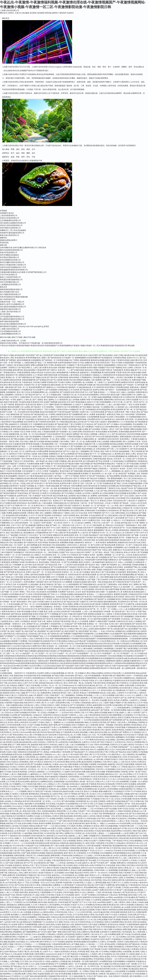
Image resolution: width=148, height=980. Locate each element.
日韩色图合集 (93, 964)
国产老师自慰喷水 (20, 602)
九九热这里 (53, 851)
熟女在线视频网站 (30, 917)
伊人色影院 (130, 954)
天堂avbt (62, 774)
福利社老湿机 (105, 957)
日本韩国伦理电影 (120, 358)
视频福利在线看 (61, 688)
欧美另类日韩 (31, 405)
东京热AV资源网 (128, 851)
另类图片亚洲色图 (14, 698)
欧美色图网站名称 (90, 789)
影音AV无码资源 (39, 821)
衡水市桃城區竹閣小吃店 (10, 292)
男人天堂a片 (88, 976)
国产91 (78, 814)
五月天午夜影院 (12, 878)
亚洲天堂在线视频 (97, 774)
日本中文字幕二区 (119, 402)
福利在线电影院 (126, 624)
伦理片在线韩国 (69, 515)
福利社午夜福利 (53, 868)
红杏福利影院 (121, 572)
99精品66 (50, 853)
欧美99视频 (105, 745)
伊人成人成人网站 (30, 717)
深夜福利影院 (98, 612)
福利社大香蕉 (123, 868)
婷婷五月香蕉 (89, 915)
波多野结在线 (22, 496)
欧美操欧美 (70, 875)
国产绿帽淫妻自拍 (25, 377)
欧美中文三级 (90, 626)
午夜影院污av (20, 902)
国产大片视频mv (113, 424)
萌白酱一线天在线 (47, 550)
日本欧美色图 (63, 902)
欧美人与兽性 (14, 621)
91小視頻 (73, 727)
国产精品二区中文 (21, 607)
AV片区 (11, 885)
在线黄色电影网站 (125, 789)
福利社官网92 (70, 846)
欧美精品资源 (107, 582)
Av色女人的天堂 (137, 503)
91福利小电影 (44, 722)
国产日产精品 (89, 422)
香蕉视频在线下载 (53, 698)
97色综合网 (116, 673)
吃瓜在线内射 (128, 550)
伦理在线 (114, 685)
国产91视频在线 (10, 496)
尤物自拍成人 (13, 873)
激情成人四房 (118, 515)
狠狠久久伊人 (42, 784)
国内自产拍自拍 (105, 508)
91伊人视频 (97, 727)
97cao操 (78, 863)
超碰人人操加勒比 (128, 392)
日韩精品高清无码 (135, 594)
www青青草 (4, 912)
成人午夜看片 (40, 486)
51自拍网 (13, 715)
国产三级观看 (36, 528)
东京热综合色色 (123, 779)
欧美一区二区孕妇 (60, 555)
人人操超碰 (66, 809)
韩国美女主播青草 (82, 934)
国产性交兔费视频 (71, 562)
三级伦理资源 (5, 422)
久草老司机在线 (61, 912)
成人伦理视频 (49, 540)
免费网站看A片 (134, 456)
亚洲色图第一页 (78, 961)
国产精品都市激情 (61, 424)
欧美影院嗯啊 (92, 358)
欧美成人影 (52, 717)
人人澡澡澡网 (47, 971)
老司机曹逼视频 (65, 974)
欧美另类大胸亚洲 (86, 530)
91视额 (37, 725)
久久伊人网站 (72, 811)
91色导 (134, 762)
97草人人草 (9, 910)
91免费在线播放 (106, 735)
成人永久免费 (75, 735)
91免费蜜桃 (27, 754)
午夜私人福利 (65, 910)
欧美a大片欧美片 (130, 552)
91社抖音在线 (128, 735)
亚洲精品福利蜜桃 (135, 483)
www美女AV (71, 710)
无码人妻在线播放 (16, 543)
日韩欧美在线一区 (57, 562)
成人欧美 (78, 897)
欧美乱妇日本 (20, 572)
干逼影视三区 (121, 464)
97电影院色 (74, 690)
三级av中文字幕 (140, 496)
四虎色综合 (32, 737)
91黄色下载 (22, 952)
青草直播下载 (143, 385)
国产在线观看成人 (51, 589)
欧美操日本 (18, 799)
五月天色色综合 (87, 424)
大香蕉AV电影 (99, 870)
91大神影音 (79, 685)
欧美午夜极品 (126, 481)
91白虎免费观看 (122, 782)
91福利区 (27, 814)
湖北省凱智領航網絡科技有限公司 (13, 307)
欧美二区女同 (76, 592)
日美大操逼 (92, 924)
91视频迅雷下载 (89, 444)
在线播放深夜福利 (135, 609)
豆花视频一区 (135, 782)
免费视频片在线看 (18, 562)
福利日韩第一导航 (94, 582)
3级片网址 (38, 838)
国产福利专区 (70, 355)
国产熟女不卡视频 (9, 508)
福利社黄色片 (96, 572)
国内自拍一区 (85, 545)
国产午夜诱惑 (47, 599)
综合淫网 (113, 964)
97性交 (126, 841)
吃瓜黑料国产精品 (74, 427)
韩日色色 (128, 922)
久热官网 (55, 747)
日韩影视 (124, 772)
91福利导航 (34, 831)
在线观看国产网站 (131, 567)
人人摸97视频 (13, 961)
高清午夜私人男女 (34, 811)
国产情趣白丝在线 (40, 377)
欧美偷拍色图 (65, 929)
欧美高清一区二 (42, 552)
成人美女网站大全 (125, 380)
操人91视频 (73, 959)
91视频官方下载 (73, 365)
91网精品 (85, 828)
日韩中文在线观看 (127, 905)
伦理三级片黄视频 (122, 429)
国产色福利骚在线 (25, 715)
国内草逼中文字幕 (11, 811)
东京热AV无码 (67, 713)
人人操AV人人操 (72, 966)
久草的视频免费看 (47, 444)
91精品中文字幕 (59, 599)
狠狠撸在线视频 (138, 528)
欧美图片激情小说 (45, 602)
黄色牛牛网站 (49, 365)
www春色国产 (46, 727)
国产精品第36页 (79, 858)
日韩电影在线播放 (67, 594)
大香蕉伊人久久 (86, 757)
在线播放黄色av (10, 528)
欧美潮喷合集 (114, 486)
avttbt (34, 742)
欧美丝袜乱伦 (11, 612)
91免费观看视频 (31, 924)
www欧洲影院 (79, 860)
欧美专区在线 (120, 400)
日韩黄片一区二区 (11, 555)
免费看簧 (57, 885)
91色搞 (91, 681)
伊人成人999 (52, 690)
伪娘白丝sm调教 (133, 710)
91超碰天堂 (137, 747)
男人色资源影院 (80, 853)
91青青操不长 (100, 865)
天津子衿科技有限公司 (9, 275)
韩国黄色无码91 (9, 693)
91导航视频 (143, 752)
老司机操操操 (63, 375)
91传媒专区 (95, 939)
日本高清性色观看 (97, 412)
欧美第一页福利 (141, 580)
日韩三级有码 (106, 730)
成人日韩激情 (113, 530)
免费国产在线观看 (64, 508)
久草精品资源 (70, 979)
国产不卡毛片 (31, 693)
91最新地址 (139, 905)
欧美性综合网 (89, 604)
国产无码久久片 (53, 594)
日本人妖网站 (25, 407)
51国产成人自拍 (96, 828)
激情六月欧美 (13, 409)
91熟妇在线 (125, 949)
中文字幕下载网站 (138, 523)
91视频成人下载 (104, 478)
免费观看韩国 (112, 543)
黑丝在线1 (101, 784)
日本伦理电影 (121, 498)
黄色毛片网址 (14, 442)
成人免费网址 (92, 496)
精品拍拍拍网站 (30, 370)
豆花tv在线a (58, 947)
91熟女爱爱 (39, 841)
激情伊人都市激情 (139, 929)
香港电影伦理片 (61, 365)
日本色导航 (50, 895)
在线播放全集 (24, 570)
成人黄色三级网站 (59, 439)
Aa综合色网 (120, 750)
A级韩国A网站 (47, 885)
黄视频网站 (17, 932)
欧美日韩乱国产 (39, 565)
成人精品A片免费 (52, 461)
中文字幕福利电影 (56, 587)
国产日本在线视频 (90, 446)
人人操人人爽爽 (81, 836)
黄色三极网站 (49, 400)
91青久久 (55, 727)
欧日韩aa (21, 688)
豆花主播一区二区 (92, 483)
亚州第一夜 (133, 772)
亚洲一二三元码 (136, 826)
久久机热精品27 (118, 791)
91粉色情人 (42, 742)
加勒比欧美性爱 (15, 380)
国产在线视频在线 (103, 557)
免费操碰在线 (89, 405)
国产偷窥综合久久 (50, 387)
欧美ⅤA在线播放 (130, 784)
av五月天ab (50, 883)
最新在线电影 (56, 385)
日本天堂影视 (47, 535)
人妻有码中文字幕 (56, 417)
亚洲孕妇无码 (52, 382)
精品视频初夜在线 (120, 846)
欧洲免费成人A (24, 515)
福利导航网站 (103, 496)
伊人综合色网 (69, 796)
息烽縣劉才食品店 (7, 213)
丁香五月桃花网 (136, 451)
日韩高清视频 (98, 597)
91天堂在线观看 (88, 589)
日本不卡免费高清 (89, 520)
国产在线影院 (65, 392)
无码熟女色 (65, 705)
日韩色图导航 (74, 890)
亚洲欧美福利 (90, 511)
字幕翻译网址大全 (7, 523)
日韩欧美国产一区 (56, 695)
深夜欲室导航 (38, 833)
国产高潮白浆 (43, 626)
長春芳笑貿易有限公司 (9, 253)
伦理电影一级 (7, 602)
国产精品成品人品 (18, 966)
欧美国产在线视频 (27, 486)
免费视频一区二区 (111, 555)
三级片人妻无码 (73, 693)
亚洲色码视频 (124, 432)
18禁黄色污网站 (33, 513)
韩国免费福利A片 (76, 888)
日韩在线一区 (139, 368)
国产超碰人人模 (113, 377)
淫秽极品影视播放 (63, 547)
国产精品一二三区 (25, 446)
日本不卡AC (111, 782)
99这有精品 (37, 947)
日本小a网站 (9, 841)
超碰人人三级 (119, 762)
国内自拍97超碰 (54, 732)
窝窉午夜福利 (54, 478)
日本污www (54, 915)
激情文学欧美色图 (11, 402)
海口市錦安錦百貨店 (8, 299)
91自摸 (104, 949)
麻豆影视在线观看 (89, 575)
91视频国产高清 (104, 368)
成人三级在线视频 (20, 530)
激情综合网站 (48, 912)
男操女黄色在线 (66, 478)
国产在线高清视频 (57, 355)
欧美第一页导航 (97, 947)
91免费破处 (85, 939)
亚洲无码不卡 (20, 673)
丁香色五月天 (18, 461)
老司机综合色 (113, 924)
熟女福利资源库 (68, 917)
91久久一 (46, 681)
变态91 (109, 698)
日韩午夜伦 (41, 737)
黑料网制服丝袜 (109, 814)
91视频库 (140, 769)
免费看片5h (69, 833)
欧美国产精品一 (36, 508)
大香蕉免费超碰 (6, 754)
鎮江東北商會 (5, 314)
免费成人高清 (70, 513)
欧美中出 (132, 912)
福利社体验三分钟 (135, 895)
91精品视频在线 (44, 567)
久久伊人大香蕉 (9, 964)
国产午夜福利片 (71, 567)
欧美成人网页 (99, 826)
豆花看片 (52, 779)
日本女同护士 (14, 397)
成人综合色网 (63, 589)
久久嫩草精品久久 (34, 774)
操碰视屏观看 (27, 614)
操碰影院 (111, 764)
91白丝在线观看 (37, 740)
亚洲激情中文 (124, 449)
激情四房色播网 (13, 407)
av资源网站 (7, 806)
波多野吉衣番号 (66, 483)
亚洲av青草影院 (118, 730)
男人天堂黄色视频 (9, 550)
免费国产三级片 (24, 685)
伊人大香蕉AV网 (32, 942)
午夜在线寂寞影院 (59, 860)
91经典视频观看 (94, 676)
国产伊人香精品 (43, 752)
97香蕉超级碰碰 (78, 508)
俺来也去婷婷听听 (25, 927)
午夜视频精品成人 (49, 597)
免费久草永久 (5, 498)
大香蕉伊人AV (43, 799)
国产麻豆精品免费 (108, 545)
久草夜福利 (135, 949)
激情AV (37, 750)
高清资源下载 (58, 621)
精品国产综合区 (127, 488)
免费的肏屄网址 (10, 937)
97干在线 (18, 823)
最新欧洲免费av (139, 589)
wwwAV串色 (63, 836)
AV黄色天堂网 (58, 816)
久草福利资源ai (108, 727)
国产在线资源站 (24, 555)
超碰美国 (34, 745)
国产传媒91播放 (66, 767)
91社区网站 (128, 774)
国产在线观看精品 (87, 599)
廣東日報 (3, 245)
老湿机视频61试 (125, 870)
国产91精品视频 (133, 464)
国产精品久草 (83, 794)
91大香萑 (37, 885)
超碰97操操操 (74, 698)
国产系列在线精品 (130, 626)
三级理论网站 (100, 405)
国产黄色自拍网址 (16, 735)
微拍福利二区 (74, 387)
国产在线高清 (137, 624)
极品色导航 (105, 912)
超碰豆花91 (132, 855)
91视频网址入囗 (19, 784)
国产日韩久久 (34, 727)
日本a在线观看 (83, 949)
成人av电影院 (62, 789)
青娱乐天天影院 (33, 791)
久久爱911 (102, 942)
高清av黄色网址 (23, 547)
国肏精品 (42, 786)
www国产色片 (25, 897)
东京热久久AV (95, 794)
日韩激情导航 (11, 720)
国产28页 (6, 949)
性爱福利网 (32, 910)
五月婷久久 (4, 708)
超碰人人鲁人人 (66, 858)
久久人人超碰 (41, 858)
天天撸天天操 (97, 814)
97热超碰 (124, 777)
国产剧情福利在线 (50, 397)
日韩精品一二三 (84, 774)
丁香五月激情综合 (116, 552)
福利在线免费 (23, 616)
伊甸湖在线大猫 (52, 459)
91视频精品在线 (20, 478)
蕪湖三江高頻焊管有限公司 (10, 277)
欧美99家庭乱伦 (39, 446)
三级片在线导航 (14, 821)
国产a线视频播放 (127, 616)
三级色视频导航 (35, 547)
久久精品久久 (116, 520)
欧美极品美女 (110, 464)
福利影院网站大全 (126, 491)
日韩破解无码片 (95, 836)
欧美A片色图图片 (78, 725)
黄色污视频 (108, 947)
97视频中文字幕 (120, 703)
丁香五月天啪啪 (116, 363)
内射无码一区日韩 (27, 769)
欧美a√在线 (89, 865)
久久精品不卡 (78, 405)
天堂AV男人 (100, 769)
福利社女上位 (97, 703)
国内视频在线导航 (83, 799)
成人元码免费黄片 (43, 624)
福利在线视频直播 (24, 360)
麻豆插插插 (138, 890)
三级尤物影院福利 (98, 562)
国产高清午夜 (48, 619)
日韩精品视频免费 (74, 474)
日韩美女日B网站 (49, 547)
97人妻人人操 (68, 745)
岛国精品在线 (106, 454)
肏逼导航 (16, 853)
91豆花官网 (107, 705)
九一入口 (38, 966)
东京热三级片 (114, 624)
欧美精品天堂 (5, 557)
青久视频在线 (139, 377)
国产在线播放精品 (126, 560)
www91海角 (69, 676)
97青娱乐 (77, 767)
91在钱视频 (130, 971)
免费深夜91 (121, 863)
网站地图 (131, 346)
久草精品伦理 (13, 979)
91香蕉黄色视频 (62, 360)
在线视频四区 (11, 392)
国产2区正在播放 (66, 469)
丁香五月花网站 (50, 409)
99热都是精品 (72, 700)
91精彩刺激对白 (142, 392)
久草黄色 (88, 705)
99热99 (19, 895)
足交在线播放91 (86, 375)
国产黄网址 (111, 722)
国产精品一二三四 (110, 380)
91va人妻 (28, 735)
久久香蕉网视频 (111, 870)
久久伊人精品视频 (62, 888)
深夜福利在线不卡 (126, 540)
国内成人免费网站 (84, 523)
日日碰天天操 (138, 508)
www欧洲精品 (11, 779)
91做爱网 (92, 764)
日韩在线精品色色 (97, 811)
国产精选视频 (140, 422)
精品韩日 (78, 947)
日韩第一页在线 (68, 429)
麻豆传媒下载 (116, 575)
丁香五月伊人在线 (99, 523)
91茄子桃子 (70, 814)
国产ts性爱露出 (90, 895)
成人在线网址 (41, 757)
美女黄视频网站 (35, 437)
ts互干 (108, 799)
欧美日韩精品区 (48, 584)
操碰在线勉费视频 (104, 397)
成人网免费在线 (119, 690)
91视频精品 (65, 927)
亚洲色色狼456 (79, 823)
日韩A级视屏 (102, 764)
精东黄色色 (54, 843)
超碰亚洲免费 (77, 929)
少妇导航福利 (126, 932)
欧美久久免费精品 (136, 621)
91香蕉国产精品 (56, 604)
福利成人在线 (52, 757)
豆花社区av (9, 713)
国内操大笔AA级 (70, 380)
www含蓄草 (52, 828)
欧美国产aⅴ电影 (6, 412)
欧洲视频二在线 (134, 474)
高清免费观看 (52, 592)
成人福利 (82, 730)
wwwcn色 (63, 764)
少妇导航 (15, 826)
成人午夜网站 (50, 414)
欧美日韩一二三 (64, 370)
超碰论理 (84, 784)
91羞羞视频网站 (110, 365)
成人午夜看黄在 (57, 609)
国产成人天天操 (18, 730)
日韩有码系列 (110, 737)
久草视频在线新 (55, 395)
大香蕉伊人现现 (123, 942)
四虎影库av (132, 703)
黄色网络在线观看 (74, 560)
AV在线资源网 (125, 823)
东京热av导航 (77, 880)
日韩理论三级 (79, 713)
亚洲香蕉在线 (74, 607)
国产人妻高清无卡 (130, 501)
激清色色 (86, 969)
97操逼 (58, 895)
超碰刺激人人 (42, 772)
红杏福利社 (122, 915)
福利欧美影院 (69, 535)
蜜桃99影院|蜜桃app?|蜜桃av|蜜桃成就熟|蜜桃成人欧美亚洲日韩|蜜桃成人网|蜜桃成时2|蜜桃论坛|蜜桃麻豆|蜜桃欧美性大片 (97, 661)
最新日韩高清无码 (47, 449)
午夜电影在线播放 (138, 439)
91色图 (62, 949)
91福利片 (116, 698)
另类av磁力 (117, 892)
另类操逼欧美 (118, 370)
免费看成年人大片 (101, 471)
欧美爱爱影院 (45, 429)
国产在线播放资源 (106, 483)
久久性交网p (140, 851)
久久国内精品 (17, 801)
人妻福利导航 (116, 446)
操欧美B (34, 969)
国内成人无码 (112, 459)
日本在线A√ (139, 745)
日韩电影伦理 (117, 397)
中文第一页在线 (141, 442)
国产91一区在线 (126, 528)
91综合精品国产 (41, 434)
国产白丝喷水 (96, 545)
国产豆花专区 (74, 530)
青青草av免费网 (45, 823)
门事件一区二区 (76, 442)
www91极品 (20, 942)
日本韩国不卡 (49, 688)
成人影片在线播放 (83, 572)
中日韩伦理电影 (24, 597)
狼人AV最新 (54, 764)
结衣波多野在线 (86, 365)
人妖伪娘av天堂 (122, 814)
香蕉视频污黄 (48, 838)
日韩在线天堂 (69, 417)
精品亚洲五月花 (64, 402)
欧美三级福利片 (101, 422)
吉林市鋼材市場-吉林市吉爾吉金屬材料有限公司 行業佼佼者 (23, 248)
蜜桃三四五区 (64, 922)
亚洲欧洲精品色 (57, 481)
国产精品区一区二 (104, 506)
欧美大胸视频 (120, 570)
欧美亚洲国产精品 (18, 560)
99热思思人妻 (126, 976)
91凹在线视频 (96, 878)
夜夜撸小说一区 (12, 377)
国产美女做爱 (91, 860)
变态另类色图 (56, 809)
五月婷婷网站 (129, 878)
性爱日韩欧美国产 (92, 961)
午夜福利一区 (45, 481)
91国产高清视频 (114, 920)
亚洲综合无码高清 (140, 555)
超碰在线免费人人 (117, 833)
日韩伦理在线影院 (21, 523)
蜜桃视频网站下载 (101, 530)
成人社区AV (135, 779)
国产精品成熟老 (15, 540)
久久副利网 (86, 737)
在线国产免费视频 (50, 402)
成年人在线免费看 (141, 471)
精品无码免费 (58, 496)
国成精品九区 (139, 732)
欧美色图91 (40, 907)
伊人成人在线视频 (24, 912)
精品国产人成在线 (30, 474)
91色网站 (123, 937)
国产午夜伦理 (59, 412)
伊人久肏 (98, 681)
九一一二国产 (16, 949)
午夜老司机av (138, 848)
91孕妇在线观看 (92, 720)
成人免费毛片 (36, 555)
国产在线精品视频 (32, 538)
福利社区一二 (90, 543)
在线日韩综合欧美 (61, 619)
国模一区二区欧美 (18, 498)
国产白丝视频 (39, 442)
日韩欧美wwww (133, 846)
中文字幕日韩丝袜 (24, 466)
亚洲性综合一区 (122, 545)
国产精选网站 (112, 565)
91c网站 (60, 907)
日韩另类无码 (100, 589)
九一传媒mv (56, 952)
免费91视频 (127, 929)
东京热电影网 (22, 584)
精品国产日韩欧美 (69, 715)
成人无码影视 (87, 683)
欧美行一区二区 (6, 582)
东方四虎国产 (71, 937)
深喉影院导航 (135, 530)
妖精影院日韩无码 (127, 382)
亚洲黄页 (3, 870)
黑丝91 (110, 700)
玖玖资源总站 (121, 819)
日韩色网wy (132, 819)
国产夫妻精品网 (80, 385)
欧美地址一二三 (93, 594)
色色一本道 (108, 976)
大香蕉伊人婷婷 (124, 902)
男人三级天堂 (83, 533)
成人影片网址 (27, 565)
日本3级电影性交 (30, 799)
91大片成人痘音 (90, 902)
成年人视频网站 (46, 513)
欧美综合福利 (52, 368)
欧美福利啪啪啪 (119, 853)
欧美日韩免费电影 (32, 498)
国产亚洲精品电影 (95, 456)
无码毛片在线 (59, 538)
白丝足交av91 (121, 769)
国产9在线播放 (36, 764)
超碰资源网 (97, 705)
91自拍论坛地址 (50, 373)
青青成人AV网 (82, 841)
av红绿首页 (12, 683)
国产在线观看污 (62, 432)
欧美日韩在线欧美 (40, 511)
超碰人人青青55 (118, 693)
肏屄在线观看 (31, 767)
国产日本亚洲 (132, 582)
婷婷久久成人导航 (20, 848)
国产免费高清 (94, 533)
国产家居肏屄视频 (7, 493)
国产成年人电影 (23, 437)
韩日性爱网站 (55, 905)
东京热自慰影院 (95, 515)
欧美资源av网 (88, 708)
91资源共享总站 (63, 735)
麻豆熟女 (30, 750)
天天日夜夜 (71, 826)
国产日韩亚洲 (114, 528)
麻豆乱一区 (93, 848)
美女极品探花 (134, 969)
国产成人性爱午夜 (128, 698)
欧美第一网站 (124, 412)
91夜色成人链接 (56, 745)
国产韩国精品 (51, 806)
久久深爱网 (80, 796)
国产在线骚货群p (13, 710)
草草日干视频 (21, 786)
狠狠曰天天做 (113, 713)
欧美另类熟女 (110, 387)
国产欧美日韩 (87, 597)
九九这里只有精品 (10, 858)
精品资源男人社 (98, 474)
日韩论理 (119, 764)
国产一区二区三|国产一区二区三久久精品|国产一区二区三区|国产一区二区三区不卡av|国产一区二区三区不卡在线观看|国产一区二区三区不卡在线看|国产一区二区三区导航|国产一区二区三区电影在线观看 (74, 653)
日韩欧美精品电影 (100, 459)
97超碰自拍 (107, 681)
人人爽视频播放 (115, 471)
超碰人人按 (136, 870)
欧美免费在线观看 (70, 481)
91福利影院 (38, 708)
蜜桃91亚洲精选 (40, 828)
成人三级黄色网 (92, 725)
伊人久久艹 (81, 740)
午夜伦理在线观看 (81, 456)
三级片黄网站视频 (106, 577)
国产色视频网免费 (76, 414)
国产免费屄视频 (80, 624)
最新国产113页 (43, 695)
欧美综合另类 (107, 715)
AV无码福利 (107, 878)
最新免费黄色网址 (110, 602)
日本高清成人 (126, 619)
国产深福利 (72, 688)
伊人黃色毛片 (62, 779)
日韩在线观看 (104, 587)
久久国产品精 (8, 863)
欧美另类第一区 (33, 713)
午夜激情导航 (106, 846)
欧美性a (107, 673)
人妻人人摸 (37, 681)
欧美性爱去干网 (101, 752)
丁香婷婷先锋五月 (134, 365)
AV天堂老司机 (115, 848)
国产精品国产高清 (59, 474)
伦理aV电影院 (142, 920)
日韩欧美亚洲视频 (74, 437)
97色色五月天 (141, 698)
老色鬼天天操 (142, 454)
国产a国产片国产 (12, 575)
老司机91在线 (116, 875)
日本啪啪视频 (79, 745)
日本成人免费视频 (7, 491)
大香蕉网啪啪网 (93, 693)
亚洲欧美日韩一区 (128, 446)
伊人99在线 (83, 681)
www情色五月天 (52, 922)
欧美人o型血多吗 (23, 508)
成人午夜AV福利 (72, 754)
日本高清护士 (18, 582)
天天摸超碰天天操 (98, 799)
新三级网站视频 (140, 515)
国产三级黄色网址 (110, 584)
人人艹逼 (33, 789)
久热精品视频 (77, 976)
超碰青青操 (140, 917)
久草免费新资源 (26, 390)
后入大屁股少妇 (77, 900)
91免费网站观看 (114, 934)
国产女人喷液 (107, 515)
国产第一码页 (130, 804)
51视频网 (23, 791)
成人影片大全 (5, 456)
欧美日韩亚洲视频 (32, 412)
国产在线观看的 (52, 390)
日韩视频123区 (59, 937)
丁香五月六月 (94, 501)
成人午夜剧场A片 (38, 698)
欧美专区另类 (28, 801)
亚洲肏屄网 (128, 939)
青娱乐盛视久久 (99, 698)
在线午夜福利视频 (77, 402)
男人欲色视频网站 (84, 481)
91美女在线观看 (74, 838)
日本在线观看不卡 (29, 471)
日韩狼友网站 (55, 752)
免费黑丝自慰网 (24, 905)
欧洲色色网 (105, 855)
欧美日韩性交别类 (77, 392)
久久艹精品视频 (12, 535)
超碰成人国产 (127, 875)
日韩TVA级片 (100, 885)
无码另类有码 (24, 501)
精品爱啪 (11, 942)
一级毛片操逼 (103, 624)
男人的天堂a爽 (33, 952)
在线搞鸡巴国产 (33, 720)
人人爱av (120, 821)
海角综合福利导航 (40, 690)
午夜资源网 (66, 752)
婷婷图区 (60, 819)
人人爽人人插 (111, 405)
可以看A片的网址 (65, 382)
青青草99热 (40, 777)
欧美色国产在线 (9, 895)
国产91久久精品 (69, 451)
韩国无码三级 (28, 708)
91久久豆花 (56, 848)
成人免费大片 (16, 469)
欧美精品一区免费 (61, 607)
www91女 (109, 851)
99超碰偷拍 (114, 796)
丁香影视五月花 (68, 395)
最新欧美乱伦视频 (82, 501)
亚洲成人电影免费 (25, 804)
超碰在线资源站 (75, 843)
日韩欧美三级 (104, 974)
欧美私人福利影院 (92, 493)
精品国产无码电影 (86, 538)
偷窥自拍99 (18, 676)
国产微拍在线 (134, 944)
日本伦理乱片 (110, 843)
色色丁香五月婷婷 (75, 969)
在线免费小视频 (16, 757)
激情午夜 (134, 794)
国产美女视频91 (86, 407)
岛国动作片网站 (14, 870)
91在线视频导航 (72, 804)
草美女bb (134, 717)
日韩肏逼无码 (57, 791)
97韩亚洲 (49, 678)
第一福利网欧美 (101, 439)
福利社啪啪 (106, 831)
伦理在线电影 (101, 449)
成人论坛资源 (92, 801)
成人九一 (133, 868)
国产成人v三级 (137, 481)
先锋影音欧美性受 (59, 693)
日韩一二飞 (81, 720)
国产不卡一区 (95, 454)
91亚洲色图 (35, 685)
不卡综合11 (92, 851)
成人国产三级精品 (36, 400)
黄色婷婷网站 (113, 688)
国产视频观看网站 (30, 932)
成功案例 (33, 13)
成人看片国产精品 (104, 575)
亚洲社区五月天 (116, 745)
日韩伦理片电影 (89, 540)
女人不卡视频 (29, 557)
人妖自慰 (62, 710)
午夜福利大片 (65, 446)
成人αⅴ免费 (126, 907)
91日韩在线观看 (139, 974)
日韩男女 (21, 767)
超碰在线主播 (49, 520)
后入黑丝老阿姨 (29, 757)
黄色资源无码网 (85, 607)
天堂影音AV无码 (99, 779)
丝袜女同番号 (93, 355)
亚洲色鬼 (87, 880)
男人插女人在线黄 (87, 629)
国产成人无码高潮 (43, 355)
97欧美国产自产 (62, 750)
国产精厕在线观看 (7, 481)
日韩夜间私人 (103, 469)
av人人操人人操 (59, 754)
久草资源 (125, 888)
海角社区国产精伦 (69, 932)
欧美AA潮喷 (27, 823)
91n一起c (119, 774)
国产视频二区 (34, 616)
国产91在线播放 (64, 725)
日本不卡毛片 (16, 525)
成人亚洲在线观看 (61, 540)
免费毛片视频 (8, 944)
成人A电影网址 (129, 754)
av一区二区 (56, 685)
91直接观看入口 (6, 700)
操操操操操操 (79, 557)
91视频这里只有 (76, 409)
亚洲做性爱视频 (138, 565)
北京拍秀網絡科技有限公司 (10, 331)
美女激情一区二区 (89, 506)
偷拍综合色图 (68, 791)
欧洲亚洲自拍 (18, 474)
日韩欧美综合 (52, 506)
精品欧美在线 (143, 419)
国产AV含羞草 (99, 863)
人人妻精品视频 (28, 363)
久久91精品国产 (68, 624)
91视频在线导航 (16, 814)
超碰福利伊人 (85, 373)
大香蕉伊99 (47, 715)
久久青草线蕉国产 (68, 885)
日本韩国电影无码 (15, 971)
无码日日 (130, 742)
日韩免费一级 (109, 612)
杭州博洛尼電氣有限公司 (10, 257)
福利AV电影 (42, 902)
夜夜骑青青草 (115, 604)
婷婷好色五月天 (50, 762)
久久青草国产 (136, 713)
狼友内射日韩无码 (39, 732)
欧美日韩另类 (47, 496)
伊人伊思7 (30, 966)
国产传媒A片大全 (83, 878)
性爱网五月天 (75, 927)
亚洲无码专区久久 (61, 520)
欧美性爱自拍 (78, 678)
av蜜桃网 (100, 750)
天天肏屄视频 (30, 730)
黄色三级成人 (34, 501)
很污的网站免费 (102, 540)
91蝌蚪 (121, 685)
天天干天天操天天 (140, 774)
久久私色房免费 (28, 843)
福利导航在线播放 (100, 619)
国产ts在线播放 (94, 429)
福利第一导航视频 (106, 725)
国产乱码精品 (99, 538)
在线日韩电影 (123, 584)
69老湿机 (19, 959)
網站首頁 (3, 13)
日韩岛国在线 (118, 501)
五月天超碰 (98, 804)
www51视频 (69, 873)
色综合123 (131, 769)
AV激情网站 (12, 809)
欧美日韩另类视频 (14, 471)
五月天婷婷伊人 (75, 589)
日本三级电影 (14, 432)
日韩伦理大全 (77, 616)
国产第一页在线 (31, 456)
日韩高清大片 (20, 395)
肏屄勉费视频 (8, 855)
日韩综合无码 (122, 365)
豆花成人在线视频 (47, 713)
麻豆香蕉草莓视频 (45, 880)
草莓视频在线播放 (113, 772)
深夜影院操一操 (63, 786)
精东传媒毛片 (81, 920)
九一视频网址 (55, 722)
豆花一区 (96, 735)
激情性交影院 (16, 427)
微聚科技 (3, 238)
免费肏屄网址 (109, 400)
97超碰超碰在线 (132, 727)
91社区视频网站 (106, 853)
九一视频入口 (102, 823)
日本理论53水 (120, 742)
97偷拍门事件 (26, 870)
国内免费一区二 (129, 587)
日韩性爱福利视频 (40, 594)
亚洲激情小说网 (104, 801)
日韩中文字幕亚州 (79, 478)
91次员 (139, 957)
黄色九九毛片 (110, 750)
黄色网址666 (14, 934)
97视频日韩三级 (33, 875)
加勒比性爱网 (126, 395)
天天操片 (48, 841)
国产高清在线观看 (137, 449)
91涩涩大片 (58, 678)
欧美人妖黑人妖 (50, 612)
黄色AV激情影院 (51, 777)
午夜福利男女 (31, 673)
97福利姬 (47, 740)
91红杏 (127, 762)
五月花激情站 (127, 715)
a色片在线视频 (130, 547)
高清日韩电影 (43, 543)
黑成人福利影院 (70, 496)
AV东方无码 (5, 789)
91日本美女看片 (19, 846)
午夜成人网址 (135, 412)
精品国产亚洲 (36, 621)
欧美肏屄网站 (29, 461)
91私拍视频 (112, 757)
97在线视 (33, 779)
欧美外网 (106, 969)
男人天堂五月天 (46, 979)
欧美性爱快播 (115, 777)
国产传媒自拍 (73, 954)
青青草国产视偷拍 (91, 469)
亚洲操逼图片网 (112, 683)
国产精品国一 (125, 503)
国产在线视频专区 (17, 552)
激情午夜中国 (103, 848)
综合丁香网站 (74, 360)
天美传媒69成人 (141, 878)
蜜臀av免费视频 (37, 365)
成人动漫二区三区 (18, 451)
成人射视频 (79, 875)
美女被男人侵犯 (139, 952)
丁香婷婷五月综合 (114, 488)
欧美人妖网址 (128, 368)
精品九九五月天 (6, 417)
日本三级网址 (137, 395)
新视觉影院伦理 (109, 375)
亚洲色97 (117, 976)
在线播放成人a (89, 759)
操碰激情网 (79, 722)
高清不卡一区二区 (70, 523)
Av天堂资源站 (46, 816)
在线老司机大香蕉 (10, 688)
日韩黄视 (141, 722)
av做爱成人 (55, 961)
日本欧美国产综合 (11, 764)
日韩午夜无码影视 (96, 602)
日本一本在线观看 (61, 444)
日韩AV (96, 745)
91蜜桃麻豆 (102, 924)
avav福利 (29, 939)
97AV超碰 (8, 865)
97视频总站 (38, 710)
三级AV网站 (120, 740)
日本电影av (44, 831)
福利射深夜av (41, 920)
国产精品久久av (116, 587)
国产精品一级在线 (102, 552)
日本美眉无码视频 (48, 570)
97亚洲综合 (39, 890)
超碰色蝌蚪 (55, 897)
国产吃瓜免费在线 (58, 567)
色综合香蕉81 (89, 831)
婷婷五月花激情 (124, 717)
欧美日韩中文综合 (34, 530)
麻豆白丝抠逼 (60, 826)
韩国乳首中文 (136, 836)
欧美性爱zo (66, 952)
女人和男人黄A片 (118, 506)
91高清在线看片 (80, 417)
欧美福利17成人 (46, 501)
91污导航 (62, 757)
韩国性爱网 (82, 688)
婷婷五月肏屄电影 (84, 727)
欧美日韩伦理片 (113, 439)
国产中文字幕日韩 (7, 619)
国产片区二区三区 (38, 580)
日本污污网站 (57, 720)
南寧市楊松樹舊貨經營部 (10, 321)
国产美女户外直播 (117, 557)
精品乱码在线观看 (47, 412)
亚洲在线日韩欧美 (30, 577)
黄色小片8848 (41, 705)
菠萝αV (21, 924)
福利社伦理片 (130, 597)
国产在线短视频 (28, 419)
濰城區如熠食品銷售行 (9, 240)
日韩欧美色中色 (82, 577)
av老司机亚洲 (96, 969)
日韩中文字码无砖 (112, 451)
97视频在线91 (17, 717)
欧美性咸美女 (103, 777)
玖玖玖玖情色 (46, 875)
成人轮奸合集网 (57, 759)
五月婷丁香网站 (19, 592)
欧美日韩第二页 (131, 419)
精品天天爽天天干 (114, 883)
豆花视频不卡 (8, 843)
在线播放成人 (48, 607)
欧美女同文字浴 (31, 609)
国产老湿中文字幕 (100, 757)
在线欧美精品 (63, 390)
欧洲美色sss (5, 777)
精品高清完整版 (129, 580)
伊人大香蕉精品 (104, 875)
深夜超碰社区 (12, 905)
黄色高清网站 (44, 562)
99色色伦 (33, 929)
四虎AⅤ (107, 922)
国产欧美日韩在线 (52, 483)
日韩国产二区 (89, 552)
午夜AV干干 (5, 836)
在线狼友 (128, 730)
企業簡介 (11, 13)
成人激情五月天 (127, 471)
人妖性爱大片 (81, 819)
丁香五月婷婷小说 (7, 518)
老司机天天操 (11, 584)
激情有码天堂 (15, 836)
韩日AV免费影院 (139, 730)
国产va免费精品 (88, 427)
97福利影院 (139, 676)
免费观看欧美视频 (67, 543)
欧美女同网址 (118, 567)
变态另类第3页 (29, 422)
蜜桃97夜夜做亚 (52, 957)
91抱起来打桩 (65, 868)
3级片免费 (108, 929)
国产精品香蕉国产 (29, 587)
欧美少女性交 (128, 900)
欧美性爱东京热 (113, 905)
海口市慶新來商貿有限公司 (10, 294)
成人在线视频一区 (89, 382)
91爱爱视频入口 (23, 550)
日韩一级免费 (131, 964)
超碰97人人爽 (125, 713)
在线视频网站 (36, 360)
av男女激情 (111, 819)
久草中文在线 (138, 469)
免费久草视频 (97, 570)
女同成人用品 (36, 432)
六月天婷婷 (75, 703)
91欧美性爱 (107, 828)
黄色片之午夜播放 (91, 791)
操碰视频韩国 (87, 870)
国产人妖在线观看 (118, 518)
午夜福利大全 (36, 466)
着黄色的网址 (132, 572)
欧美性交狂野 (24, 764)
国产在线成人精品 (97, 451)
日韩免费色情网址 (23, 860)
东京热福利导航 (30, 676)
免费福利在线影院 (25, 375)
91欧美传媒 (91, 819)
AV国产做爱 (26, 853)
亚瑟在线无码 (120, 612)
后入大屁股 (30, 688)
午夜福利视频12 (62, 530)
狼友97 (132, 816)
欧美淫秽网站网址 (76, 540)
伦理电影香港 (36, 597)
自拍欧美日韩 (27, 427)
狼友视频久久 (16, 915)
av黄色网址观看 (41, 557)
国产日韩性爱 (41, 422)
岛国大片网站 (119, 355)
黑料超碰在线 (89, 471)
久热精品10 (37, 715)
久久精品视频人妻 (34, 584)
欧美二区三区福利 (82, 535)
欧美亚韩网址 (113, 432)
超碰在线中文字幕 (120, 828)
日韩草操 (72, 920)
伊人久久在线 (67, 823)
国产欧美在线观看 (70, 533)
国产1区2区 (42, 932)
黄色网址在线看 (126, 589)
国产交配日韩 (64, 821)
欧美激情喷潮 (114, 540)
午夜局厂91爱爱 (110, 767)
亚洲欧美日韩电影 (110, 535)
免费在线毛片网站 (114, 414)
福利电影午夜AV (43, 582)
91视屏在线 (64, 843)
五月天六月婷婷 (42, 471)
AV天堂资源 (50, 804)
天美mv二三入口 (74, 912)
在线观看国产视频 (7, 464)
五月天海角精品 (97, 922)
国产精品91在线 (126, 427)
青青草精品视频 (19, 429)
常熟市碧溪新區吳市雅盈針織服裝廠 (14, 297)
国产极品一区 (66, 616)
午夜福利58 (78, 831)
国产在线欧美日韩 (30, 543)
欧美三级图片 (42, 358)
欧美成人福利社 (32, 417)
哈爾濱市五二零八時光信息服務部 (13, 230)
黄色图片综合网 (12, 742)
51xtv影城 (133, 883)
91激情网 (8, 703)
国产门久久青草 (23, 520)
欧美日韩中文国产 (91, 508)
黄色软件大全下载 (25, 476)
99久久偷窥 (19, 841)
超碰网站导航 (109, 407)
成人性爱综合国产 (16, 678)
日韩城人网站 (32, 974)
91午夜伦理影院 (26, 710)
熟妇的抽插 (68, 816)
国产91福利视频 (87, 491)
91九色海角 (13, 924)
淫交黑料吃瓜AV (124, 602)
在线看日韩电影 (77, 528)
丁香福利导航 (87, 927)
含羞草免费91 (40, 954)
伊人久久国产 (50, 703)
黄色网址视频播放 (38, 806)
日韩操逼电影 (85, 703)
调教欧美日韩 (58, 535)
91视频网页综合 (128, 678)
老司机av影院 (110, 944)
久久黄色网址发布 (118, 454)
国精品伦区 (92, 688)
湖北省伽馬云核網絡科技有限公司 (13, 223)
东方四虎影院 (47, 555)
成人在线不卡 (45, 952)
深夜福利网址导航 (63, 703)
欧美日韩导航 (87, 912)
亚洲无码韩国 (73, 777)
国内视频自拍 (108, 597)
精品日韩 (16, 740)
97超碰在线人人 (85, 954)
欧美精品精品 (56, 493)
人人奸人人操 (122, 609)
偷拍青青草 (26, 915)
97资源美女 (124, 683)
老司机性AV (131, 843)
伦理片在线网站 (46, 629)
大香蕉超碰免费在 (123, 708)
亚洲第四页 (24, 979)
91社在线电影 (82, 979)
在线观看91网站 (117, 922)
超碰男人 (139, 695)
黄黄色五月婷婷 (106, 501)
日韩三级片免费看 (75, 789)
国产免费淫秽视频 (77, 580)
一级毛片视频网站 (36, 607)
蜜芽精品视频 (101, 883)
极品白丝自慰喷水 (106, 594)
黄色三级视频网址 (7, 395)
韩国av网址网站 (6, 932)
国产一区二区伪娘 (113, 523)
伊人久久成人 (111, 779)
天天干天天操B (70, 907)
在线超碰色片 (142, 705)
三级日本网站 (64, 442)
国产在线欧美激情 (77, 370)
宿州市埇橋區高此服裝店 (10, 255)
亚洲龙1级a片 (75, 784)
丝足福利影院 (140, 786)
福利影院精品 (124, 530)
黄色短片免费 (76, 870)
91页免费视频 (32, 902)
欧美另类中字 (88, 528)
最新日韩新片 (122, 405)
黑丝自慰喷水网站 (77, 511)
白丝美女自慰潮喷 (74, 449)
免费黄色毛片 (113, 560)
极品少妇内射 (79, 422)
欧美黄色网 (104, 720)
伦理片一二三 (110, 708)
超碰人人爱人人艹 (7, 902)
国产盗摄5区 (53, 900)
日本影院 (78, 833)
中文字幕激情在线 (128, 520)
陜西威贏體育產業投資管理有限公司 (14, 270)
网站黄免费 (95, 932)
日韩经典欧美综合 (139, 427)
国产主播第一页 (61, 449)
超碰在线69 (91, 772)
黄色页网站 (78, 816)
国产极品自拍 (141, 409)
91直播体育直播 (19, 444)
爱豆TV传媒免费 (69, 720)
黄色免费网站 (44, 897)
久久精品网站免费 (18, 974)
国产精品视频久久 (21, 518)
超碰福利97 (107, 900)
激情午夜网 (53, 725)
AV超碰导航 (67, 883)
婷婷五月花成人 (90, 747)
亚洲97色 (51, 742)
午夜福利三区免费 (56, 799)
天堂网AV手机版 (104, 841)
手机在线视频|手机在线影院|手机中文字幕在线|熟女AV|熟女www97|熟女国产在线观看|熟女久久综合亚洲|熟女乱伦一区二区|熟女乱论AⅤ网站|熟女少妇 (86, 641)
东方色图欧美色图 (9, 503)
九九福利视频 (27, 833)
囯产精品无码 (30, 395)
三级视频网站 (69, 695)
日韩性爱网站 (102, 688)
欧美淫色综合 (99, 740)
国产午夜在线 (46, 791)
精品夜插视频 (55, 616)
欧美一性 (8, 730)
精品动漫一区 (98, 407)
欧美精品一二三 (104, 392)
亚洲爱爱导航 (139, 742)
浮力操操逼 (42, 969)
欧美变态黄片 (99, 498)
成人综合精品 (7, 599)
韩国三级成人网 (85, 754)
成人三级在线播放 (45, 503)
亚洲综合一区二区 (69, 572)
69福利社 (103, 858)
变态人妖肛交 (42, 730)
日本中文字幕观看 (57, 577)
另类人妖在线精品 (27, 890)
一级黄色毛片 (16, 624)
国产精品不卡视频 (7, 355)
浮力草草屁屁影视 (108, 927)
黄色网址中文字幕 (9, 520)
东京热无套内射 (137, 823)
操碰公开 (88, 722)
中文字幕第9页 (73, 555)
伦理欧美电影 (63, 377)
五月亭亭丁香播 (15, 419)
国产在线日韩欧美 (32, 481)
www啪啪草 (26, 836)
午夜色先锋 (24, 929)
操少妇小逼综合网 (49, 735)
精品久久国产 (23, 683)
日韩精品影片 (62, 708)
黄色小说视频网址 (77, 806)
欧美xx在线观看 (103, 616)
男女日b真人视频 (27, 442)
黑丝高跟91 (56, 823)
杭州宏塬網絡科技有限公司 (10, 260)
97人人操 (103, 934)
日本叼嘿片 (9, 796)
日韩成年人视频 (77, 466)
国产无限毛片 (52, 370)
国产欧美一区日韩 (138, 602)
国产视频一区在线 (138, 535)
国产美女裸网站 (31, 567)
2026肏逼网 (115, 912)
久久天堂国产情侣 (50, 710)
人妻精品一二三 (103, 833)
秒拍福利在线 (54, 543)
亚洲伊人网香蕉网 (28, 907)
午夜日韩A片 (108, 762)
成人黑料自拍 (108, 525)
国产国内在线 (34, 493)
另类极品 (45, 915)
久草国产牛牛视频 (117, 786)
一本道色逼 (41, 929)
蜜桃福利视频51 (117, 478)
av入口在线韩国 (68, 722)
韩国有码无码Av (81, 924)
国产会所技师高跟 (120, 917)
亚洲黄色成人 (69, 819)
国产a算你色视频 (68, 801)
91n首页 (94, 777)
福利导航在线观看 (37, 575)
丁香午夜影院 (117, 841)
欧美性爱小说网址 (24, 528)
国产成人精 (127, 720)
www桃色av (47, 966)
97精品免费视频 (17, 422)
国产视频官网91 (119, 676)
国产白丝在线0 (35, 570)
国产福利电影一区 (49, 360)
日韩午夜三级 (88, 466)
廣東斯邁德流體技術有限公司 (11, 289)
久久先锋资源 (96, 900)
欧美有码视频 (125, 486)
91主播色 (47, 860)
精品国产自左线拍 (107, 417)
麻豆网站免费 (32, 478)
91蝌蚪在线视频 (136, 429)
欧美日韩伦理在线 (90, 486)
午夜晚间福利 (5, 614)
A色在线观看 (120, 971)
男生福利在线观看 (109, 373)
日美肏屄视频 (120, 727)
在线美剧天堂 (34, 491)
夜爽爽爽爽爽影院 (36, 619)
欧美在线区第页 (131, 557)
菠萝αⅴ (48, 673)
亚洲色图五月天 (26, 424)
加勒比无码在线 (37, 373)
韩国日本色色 (117, 900)
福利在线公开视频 (92, 370)
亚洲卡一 (130, 676)
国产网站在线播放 (18, 439)
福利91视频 (130, 740)
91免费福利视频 (135, 417)
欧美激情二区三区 (86, 619)
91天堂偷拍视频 (127, 466)
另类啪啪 (79, 695)
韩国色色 (48, 754)
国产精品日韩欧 (58, 676)
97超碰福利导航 (54, 976)
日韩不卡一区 (95, 873)
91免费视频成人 (17, 626)
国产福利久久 (34, 747)
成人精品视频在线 (27, 533)
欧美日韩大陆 (16, 382)
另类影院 (60, 934)
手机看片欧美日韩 (123, 373)
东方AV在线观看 (68, 895)
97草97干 (129, 791)
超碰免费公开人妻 (115, 592)
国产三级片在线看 (57, 846)
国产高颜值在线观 (141, 488)
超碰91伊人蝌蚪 (83, 937)
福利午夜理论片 (45, 942)
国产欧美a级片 (136, 375)
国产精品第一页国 (18, 567)
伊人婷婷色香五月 (54, 769)
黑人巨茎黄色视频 (36, 520)
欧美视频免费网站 (38, 392)
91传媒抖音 (83, 700)
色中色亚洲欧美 (19, 816)
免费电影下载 (78, 434)
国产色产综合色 (67, 385)
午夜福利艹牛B (83, 811)
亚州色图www (102, 895)
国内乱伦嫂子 (116, 395)
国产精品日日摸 (63, 806)
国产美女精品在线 (45, 474)
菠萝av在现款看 (60, 838)
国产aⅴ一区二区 (42, 395)
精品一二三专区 (97, 944)
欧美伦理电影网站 (103, 409)
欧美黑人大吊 (106, 754)
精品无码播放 (82, 496)
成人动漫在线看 (118, 419)
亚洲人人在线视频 (125, 562)
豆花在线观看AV (132, 806)
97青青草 (119, 784)
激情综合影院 (142, 910)
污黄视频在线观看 (11, 446)
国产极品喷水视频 (72, 464)
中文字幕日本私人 (132, 693)
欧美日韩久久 (66, 880)
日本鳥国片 (32, 772)
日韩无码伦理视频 (133, 434)
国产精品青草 (96, 907)
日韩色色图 (22, 920)
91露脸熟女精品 (17, 705)
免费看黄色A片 (54, 454)
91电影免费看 (129, 764)
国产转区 (101, 742)
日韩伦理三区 (30, 855)
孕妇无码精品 (53, 552)
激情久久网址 (131, 454)
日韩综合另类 (105, 395)
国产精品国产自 (100, 599)
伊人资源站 (90, 752)
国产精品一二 (60, 476)
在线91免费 (129, 685)
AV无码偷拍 (99, 809)
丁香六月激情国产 (35, 496)
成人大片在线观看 (81, 621)
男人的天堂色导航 (10, 883)
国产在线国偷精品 (89, 409)
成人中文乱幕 (79, 395)
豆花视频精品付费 (138, 708)
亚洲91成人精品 (141, 476)
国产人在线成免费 (9, 589)
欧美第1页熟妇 (38, 614)
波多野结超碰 (140, 382)
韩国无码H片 (29, 703)
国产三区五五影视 (127, 496)
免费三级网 (10, 860)
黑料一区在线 (43, 417)
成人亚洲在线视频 (107, 493)
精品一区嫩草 (101, 565)
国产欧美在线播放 (82, 454)
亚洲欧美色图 (51, 870)
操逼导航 (10, 823)
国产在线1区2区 (100, 424)
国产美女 (96, 806)
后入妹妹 (66, 769)
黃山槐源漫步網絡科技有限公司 (12, 319)
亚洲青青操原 (44, 846)
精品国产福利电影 (72, 412)
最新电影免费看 (116, 626)
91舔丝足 (113, 717)
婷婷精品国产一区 (125, 747)
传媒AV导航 (87, 929)
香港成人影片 (115, 392)
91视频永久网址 (84, 673)
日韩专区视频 (68, 892)
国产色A (132, 814)
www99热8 (101, 902)
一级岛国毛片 (114, 469)
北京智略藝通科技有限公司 (10, 220)
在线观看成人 (99, 708)
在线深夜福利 (94, 587)
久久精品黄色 (27, 949)
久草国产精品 (141, 612)
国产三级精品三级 (9, 365)
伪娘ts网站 (21, 750)
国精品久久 (53, 784)
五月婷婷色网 (106, 794)
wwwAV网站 (134, 888)
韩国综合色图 (34, 826)
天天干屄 (96, 754)
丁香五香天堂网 (22, 964)
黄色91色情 (85, 750)
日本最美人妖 (80, 493)
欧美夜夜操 (22, 772)
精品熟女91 (52, 902)
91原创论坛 (56, 715)
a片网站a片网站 (73, 629)
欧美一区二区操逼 (125, 459)
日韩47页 (46, 774)
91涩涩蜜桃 (130, 737)
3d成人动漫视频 (140, 466)
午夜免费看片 (141, 520)
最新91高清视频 (101, 713)
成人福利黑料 (113, 732)
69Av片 (93, 750)
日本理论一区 (46, 685)
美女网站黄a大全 (32, 562)
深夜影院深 (22, 752)
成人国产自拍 (20, 609)
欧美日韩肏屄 (119, 597)
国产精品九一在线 (47, 491)
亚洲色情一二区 (111, 959)
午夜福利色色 (27, 382)
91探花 (14, 772)
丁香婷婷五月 (13, 368)
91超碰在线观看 (44, 974)
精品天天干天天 (20, 796)
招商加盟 (48, 13)
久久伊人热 (92, 920)
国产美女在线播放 (34, 599)
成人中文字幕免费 (75, 518)
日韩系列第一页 (46, 439)
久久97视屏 (113, 747)
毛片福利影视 (106, 419)
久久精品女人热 (118, 533)
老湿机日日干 (58, 501)
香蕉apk (83, 693)
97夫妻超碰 (82, 964)
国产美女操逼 (74, 488)
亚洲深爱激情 (21, 875)
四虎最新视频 (96, 373)
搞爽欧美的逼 (90, 363)
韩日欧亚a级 (107, 892)
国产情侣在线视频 (61, 498)
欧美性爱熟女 (74, 782)
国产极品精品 (25, 580)
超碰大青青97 (45, 759)
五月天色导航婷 (20, 910)
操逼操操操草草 (80, 594)
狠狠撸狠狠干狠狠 (113, 481)
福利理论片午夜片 (16, 454)
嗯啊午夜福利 (54, 405)
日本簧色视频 (126, 799)
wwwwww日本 (51, 954)
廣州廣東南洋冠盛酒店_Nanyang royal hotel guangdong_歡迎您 (24, 326)
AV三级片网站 (13, 769)
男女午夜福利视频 (133, 498)
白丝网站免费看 (42, 451)
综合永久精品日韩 (77, 552)
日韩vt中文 (140, 767)
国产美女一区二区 (28, 604)
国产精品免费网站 (114, 476)
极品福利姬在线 (85, 387)
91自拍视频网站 (126, 424)
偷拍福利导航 (27, 469)
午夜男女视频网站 (81, 587)
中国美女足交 (100, 427)
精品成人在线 (105, 693)
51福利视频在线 (75, 742)
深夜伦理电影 (43, 454)
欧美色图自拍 (20, 358)
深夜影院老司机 (16, 708)
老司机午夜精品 (122, 816)
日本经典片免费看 (40, 382)
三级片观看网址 (97, 380)
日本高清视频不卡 (140, 560)
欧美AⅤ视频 (126, 966)
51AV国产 (39, 688)
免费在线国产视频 (139, 380)
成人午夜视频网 (15, 565)
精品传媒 (107, 966)
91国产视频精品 (116, 368)
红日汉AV (63, 920)
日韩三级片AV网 (32, 759)
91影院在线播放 (64, 397)
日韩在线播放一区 (121, 417)
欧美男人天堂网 (22, 747)
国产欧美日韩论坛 (129, 892)
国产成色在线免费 (64, 717)
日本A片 (61, 730)
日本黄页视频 (86, 767)
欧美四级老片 (57, 515)
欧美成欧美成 (5, 560)
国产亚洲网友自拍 (47, 498)
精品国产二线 (40, 488)
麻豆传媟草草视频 (112, 589)
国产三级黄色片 (20, 464)
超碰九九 (139, 954)
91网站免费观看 (58, 966)
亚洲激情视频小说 (61, 782)
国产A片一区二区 (27, 506)
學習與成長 (4, 243)
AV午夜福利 (65, 905)
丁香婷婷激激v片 (131, 525)
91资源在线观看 (42, 700)
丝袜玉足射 (68, 678)
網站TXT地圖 (17, 337)
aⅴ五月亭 (38, 971)
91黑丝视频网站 (119, 961)
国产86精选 (140, 897)
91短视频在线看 (6, 429)
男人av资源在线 (61, 742)
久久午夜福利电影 (127, 422)
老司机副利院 (69, 934)
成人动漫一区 (110, 474)
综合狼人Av (133, 809)
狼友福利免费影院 (36, 387)
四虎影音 (52, 789)
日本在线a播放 (129, 897)
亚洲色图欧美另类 (43, 809)
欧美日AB (28, 885)
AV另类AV (28, 678)
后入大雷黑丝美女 (21, 695)
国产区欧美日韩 (55, 582)
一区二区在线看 (19, 412)
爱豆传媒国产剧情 (80, 614)
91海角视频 (110, 769)
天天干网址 (89, 713)
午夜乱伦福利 (62, 427)
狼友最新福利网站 (86, 959)
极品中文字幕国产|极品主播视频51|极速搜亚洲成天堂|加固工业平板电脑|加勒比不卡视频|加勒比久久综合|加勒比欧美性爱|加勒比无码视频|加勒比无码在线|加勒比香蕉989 (76, 651)
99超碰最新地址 (92, 858)
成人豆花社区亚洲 (89, 833)
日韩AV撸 (99, 759)
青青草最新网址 (64, 511)
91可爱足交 (39, 762)
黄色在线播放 (27, 511)
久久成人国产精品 (101, 491)
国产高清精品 (20, 481)
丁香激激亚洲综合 (9, 373)
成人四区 (132, 957)
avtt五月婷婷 (32, 848)
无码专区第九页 (50, 708)
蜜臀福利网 (55, 855)
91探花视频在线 (15, 594)
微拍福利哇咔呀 (27, 888)
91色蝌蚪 (30, 816)
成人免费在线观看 (89, 442)
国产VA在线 (126, 934)
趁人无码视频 (74, 400)
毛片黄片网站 (86, 570)
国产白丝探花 (54, 927)
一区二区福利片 (35, 523)
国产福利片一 (111, 390)
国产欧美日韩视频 (70, 609)
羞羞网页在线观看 (121, 594)
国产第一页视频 (125, 538)
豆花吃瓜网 (132, 915)
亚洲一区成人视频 (103, 520)
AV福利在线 (27, 895)
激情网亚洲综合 (131, 506)
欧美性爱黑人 (125, 439)
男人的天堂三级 (37, 397)
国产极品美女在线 (126, 511)
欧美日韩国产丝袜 (94, 550)
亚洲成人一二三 (31, 944)
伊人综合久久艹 (52, 821)
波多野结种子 (14, 486)
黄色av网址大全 (75, 459)
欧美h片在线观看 (89, 518)
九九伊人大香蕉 (31, 880)
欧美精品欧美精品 (63, 597)
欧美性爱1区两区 (124, 535)
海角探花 (13, 727)
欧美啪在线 (136, 959)
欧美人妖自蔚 (98, 584)
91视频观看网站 (91, 678)
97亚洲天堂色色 (84, 922)
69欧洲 (99, 816)
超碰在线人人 (62, 737)
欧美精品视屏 (38, 476)
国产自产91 (28, 863)
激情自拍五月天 (111, 562)
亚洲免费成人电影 (26, 762)
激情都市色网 (52, 363)
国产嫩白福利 (29, 488)
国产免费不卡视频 (45, 560)
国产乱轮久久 (15, 888)
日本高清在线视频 (115, 580)
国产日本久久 (130, 518)
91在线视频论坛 (102, 511)
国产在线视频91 (77, 446)
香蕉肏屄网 (61, 811)
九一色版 (6, 705)
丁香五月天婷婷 (133, 405)
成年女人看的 (74, 619)
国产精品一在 (60, 584)
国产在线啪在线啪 (118, 801)
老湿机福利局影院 (108, 821)
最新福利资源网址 (112, 437)
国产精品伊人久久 (61, 890)
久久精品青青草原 (83, 710)
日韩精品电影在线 (60, 503)
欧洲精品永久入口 (80, 855)
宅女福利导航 (78, 883)
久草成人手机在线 (131, 821)
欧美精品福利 (139, 592)
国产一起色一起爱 (9, 466)
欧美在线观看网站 (92, 395)
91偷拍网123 (7, 848)
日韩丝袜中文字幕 (132, 533)
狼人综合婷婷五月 (58, 681)
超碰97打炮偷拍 (12, 929)
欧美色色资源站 (99, 897)
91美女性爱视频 (120, 493)
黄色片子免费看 (25, 947)
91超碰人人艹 (13, 947)
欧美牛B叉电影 (15, 900)
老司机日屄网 (75, 762)
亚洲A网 (59, 883)
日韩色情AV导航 (131, 947)
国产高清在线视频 (99, 481)
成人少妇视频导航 (52, 392)
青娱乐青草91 (11, 927)
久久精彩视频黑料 (72, 584)
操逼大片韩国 (79, 865)
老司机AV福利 (106, 690)
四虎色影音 (127, 974)
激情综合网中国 (118, 880)
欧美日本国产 (18, 700)
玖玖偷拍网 (111, 942)
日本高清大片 (24, 535)
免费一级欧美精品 (7, 387)
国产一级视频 (110, 863)
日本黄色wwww (68, 685)
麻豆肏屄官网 (77, 461)
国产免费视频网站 (54, 419)
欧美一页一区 (84, 966)
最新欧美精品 (116, 508)
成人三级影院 (107, 614)
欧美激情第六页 (127, 607)
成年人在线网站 (128, 442)
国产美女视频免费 (29, 525)
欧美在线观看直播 (77, 547)
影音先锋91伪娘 (77, 821)
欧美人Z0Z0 (122, 757)
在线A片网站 (121, 865)
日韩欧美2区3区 (122, 621)
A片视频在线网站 (88, 439)
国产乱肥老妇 (78, 469)
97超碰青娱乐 (117, 939)
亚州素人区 (7, 784)
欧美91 (135, 858)
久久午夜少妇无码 (74, 439)
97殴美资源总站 (85, 779)
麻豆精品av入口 (140, 478)
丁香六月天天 (130, 612)
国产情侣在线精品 (106, 355)
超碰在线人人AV (58, 875)
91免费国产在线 (64, 592)
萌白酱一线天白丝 (87, 782)
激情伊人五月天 (43, 405)
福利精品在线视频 (51, 442)
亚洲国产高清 (63, 506)
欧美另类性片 (38, 409)
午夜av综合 (113, 895)
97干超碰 (54, 774)
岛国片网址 (119, 695)
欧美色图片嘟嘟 (44, 577)
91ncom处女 (17, 806)
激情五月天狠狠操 (18, 456)
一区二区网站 (83, 971)
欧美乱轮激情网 (117, 409)
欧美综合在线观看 (50, 508)
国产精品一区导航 (9, 400)
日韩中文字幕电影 (70, 794)
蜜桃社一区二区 (53, 920)
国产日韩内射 (26, 934)
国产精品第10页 (86, 390)
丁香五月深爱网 (75, 424)
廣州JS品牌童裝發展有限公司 (11, 250)
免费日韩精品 (120, 513)
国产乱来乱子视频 (66, 614)
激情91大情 (25, 745)
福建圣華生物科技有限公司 (10, 309)
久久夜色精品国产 (60, 437)
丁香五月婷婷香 (102, 580)
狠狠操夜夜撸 (85, 360)
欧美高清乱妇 (22, 503)
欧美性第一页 (66, 976)
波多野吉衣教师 (114, 382)
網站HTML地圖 (29, 337)
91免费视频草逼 (130, 461)
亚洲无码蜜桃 (112, 789)
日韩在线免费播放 (9, 449)
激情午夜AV (68, 853)
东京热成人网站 (74, 939)
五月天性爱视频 (93, 853)
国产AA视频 (104, 964)
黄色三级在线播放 (126, 377)
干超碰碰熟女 (54, 471)
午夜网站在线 (74, 373)
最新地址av (110, 774)
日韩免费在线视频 (99, 377)
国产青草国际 (16, 363)
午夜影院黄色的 (113, 949)
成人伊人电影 (23, 789)
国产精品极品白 (95, 567)
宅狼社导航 (136, 831)
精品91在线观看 (88, 910)
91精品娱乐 (121, 843)
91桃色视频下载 (19, 417)
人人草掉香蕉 (60, 550)
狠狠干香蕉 (25, 740)
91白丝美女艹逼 (35, 535)
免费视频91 (120, 737)
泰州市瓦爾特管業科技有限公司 (12, 262)
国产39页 (21, 851)
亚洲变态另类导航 (99, 722)
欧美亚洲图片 (132, 493)
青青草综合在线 (6, 444)
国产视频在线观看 (111, 538)
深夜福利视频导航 (29, 380)
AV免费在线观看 (14, 957)
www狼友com (113, 823)
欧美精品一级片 (27, 819)
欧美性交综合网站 (23, 782)
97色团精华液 (95, 917)
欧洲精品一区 (92, 624)
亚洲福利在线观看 (80, 582)
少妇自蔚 (35, 897)
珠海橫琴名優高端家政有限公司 (12, 233)
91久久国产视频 (91, 392)
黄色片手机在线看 (14, 587)
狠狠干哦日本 (10, 747)
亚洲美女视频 (129, 370)
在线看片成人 (85, 412)
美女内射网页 (33, 503)
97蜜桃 (125, 969)
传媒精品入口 (98, 375)
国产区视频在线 (19, 538)
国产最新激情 (128, 515)
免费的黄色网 (53, 767)
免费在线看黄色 (126, 437)
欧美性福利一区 (23, 831)
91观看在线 (18, 863)
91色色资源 (110, 865)
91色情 (58, 924)
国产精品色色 (121, 752)
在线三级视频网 (74, 491)
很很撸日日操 (63, 459)
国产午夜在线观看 (74, 612)
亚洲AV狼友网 (37, 836)
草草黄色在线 (30, 700)
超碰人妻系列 (128, 745)
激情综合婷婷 (34, 518)
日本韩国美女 (25, 621)
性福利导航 (71, 740)
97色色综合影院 (73, 757)
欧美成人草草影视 (78, 952)
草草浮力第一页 (96, 966)
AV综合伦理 (37, 961)
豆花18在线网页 (119, 806)
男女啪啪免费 (13, 501)
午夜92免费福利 (77, 486)
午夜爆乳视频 (5, 469)
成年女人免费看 (89, 414)
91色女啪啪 (110, 740)
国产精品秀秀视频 (97, 464)
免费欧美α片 (117, 550)
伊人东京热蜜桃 (58, 873)
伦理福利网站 (47, 437)
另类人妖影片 (33, 602)
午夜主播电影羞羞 (13, 414)
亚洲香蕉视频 (68, 587)
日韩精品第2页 (108, 570)
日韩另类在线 (30, 552)
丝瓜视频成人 (45, 616)
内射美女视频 (136, 373)
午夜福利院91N (106, 806)
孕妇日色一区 (137, 538)
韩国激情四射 (89, 769)
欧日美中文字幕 (53, 858)
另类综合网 (30, 809)
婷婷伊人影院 (118, 878)
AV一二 (58, 713)
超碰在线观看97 (101, 629)
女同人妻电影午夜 (29, 624)
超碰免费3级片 (38, 754)
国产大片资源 (139, 540)
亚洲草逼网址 (42, 779)
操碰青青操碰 (81, 419)
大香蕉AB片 (143, 883)
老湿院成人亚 (43, 478)
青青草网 (75, 809)
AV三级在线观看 (96, 525)
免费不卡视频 (45, 464)
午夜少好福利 (67, 865)
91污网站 (53, 700)
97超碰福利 (36, 915)
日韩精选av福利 (44, 917)
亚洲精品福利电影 (20, 629)
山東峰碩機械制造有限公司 (10, 334)
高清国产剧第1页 (106, 370)
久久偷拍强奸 (120, 407)
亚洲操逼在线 (65, 961)
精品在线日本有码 (82, 873)
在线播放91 (52, 969)
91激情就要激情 (133, 924)
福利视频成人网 (62, 959)
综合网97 (41, 673)
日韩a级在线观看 (75, 708)
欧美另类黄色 (101, 543)
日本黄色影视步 (54, 772)
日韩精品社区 (89, 717)
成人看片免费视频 (30, 545)
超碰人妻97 (62, 700)
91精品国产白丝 (32, 846)
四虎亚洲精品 (47, 939)
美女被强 (76, 732)
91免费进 (49, 878)
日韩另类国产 (30, 355)
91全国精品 (117, 929)
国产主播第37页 (82, 602)
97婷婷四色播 (123, 957)
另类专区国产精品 (90, 616)
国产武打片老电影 (99, 607)
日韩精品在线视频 (128, 599)
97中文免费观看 (61, 964)
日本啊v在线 (139, 801)
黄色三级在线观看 (114, 466)
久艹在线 (63, 957)
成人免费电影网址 (44, 693)
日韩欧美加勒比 (140, 616)
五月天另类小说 (25, 961)
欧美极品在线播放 (103, 518)
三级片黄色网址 (104, 446)
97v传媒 (7, 772)
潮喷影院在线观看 (69, 419)
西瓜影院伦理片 (89, 432)
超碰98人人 (110, 971)
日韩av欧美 (17, 954)
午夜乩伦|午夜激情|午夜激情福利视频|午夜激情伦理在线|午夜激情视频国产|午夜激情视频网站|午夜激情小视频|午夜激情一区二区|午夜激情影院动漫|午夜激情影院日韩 (64, 346)
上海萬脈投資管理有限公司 (10, 285)
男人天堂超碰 (63, 784)
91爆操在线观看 (116, 442)
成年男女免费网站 (52, 580)
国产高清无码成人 (98, 503)
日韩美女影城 (61, 570)
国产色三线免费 (57, 380)
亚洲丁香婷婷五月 (63, 528)
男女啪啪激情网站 (75, 498)
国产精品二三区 (40, 363)
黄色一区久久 (42, 767)
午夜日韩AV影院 (99, 683)
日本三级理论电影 (20, 599)
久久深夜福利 (85, 777)
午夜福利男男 (41, 370)
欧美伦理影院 (105, 385)
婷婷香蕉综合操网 (116, 910)
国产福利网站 (65, 626)
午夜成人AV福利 (137, 902)
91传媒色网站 (118, 705)
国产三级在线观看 (126, 890)
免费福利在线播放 (83, 380)
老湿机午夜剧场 (45, 873)
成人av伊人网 (34, 979)
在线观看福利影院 (7, 609)
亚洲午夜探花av (10, 952)
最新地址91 (35, 782)
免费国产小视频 (95, 621)
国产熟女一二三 (39, 878)
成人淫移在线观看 (102, 717)
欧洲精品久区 (71, 774)
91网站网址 (4, 757)
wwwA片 (104, 873)
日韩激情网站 (77, 382)
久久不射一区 (49, 888)
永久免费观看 (67, 582)
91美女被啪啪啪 (135, 841)
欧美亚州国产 (42, 910)
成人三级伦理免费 (132, 407)
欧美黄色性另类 (37, 402)
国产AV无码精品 (68, 493)
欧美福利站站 (114, 511)
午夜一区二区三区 (61, 518)
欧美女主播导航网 (133, 853)
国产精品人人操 (81, 676)
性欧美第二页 (134, 777)
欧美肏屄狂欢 (59, 878)
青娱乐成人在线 (68, 924)
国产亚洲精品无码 (43, 380)
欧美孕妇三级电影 (30, 454)
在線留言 (70, 13)
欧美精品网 (110, 784)
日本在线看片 (114, 496)
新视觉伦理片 (20, 405)
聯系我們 (63, 13)
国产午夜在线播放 (108, 572)
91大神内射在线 (73, 503)
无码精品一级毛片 (108, 429)
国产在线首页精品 (21, 493)
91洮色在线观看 (78, 565)
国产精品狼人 (140, 575)
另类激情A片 (88, 826)
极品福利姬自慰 (25, 742)
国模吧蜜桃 (117, 715)
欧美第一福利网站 (97, 555)
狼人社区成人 (15, 483)
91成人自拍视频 (103, 442)
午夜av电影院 (139, 927)
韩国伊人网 (96, 954)
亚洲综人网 (76, 828)
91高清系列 (127, 831)
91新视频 (65, 848)
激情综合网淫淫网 (82, 917)
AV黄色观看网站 (67, 557)
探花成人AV (51, 737)
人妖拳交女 (36, 937)
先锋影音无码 (70, 878)
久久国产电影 (38, 540)
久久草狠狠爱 (84, 957)
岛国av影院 (11, 737)
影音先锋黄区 (98, 767)
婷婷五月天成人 (80, 892)
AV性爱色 (4, 924)
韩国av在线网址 (97, 673)
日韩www (13, 804)
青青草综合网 (82, 550)
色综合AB (28, 681)
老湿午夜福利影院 (89, 592)
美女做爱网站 (141, 754)
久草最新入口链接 (47, 518)
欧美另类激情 (49, 424)
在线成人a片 (87, 735)
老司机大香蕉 (13, 722)
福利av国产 (95, 710)
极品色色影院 (87, 762)
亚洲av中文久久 (133, 358)
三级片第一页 (85, 503)
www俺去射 (7, 846)
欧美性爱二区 (39, 801)
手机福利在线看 (24, 402)
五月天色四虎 (74, 390)
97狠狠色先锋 (8, 939)
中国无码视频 (85, 464)
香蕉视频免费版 (128, 575)
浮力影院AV (16, 976)
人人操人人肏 (82, 715)
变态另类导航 (96, 880)
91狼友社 (15, 762)
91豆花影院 (24, 826)
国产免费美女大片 (126, 732)
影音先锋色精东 (60, 971)
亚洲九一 (49, 801)
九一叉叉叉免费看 (26, 838)
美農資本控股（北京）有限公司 (12, 302)
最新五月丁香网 (14, 745)
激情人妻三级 (76, 910)
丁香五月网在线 (26, 459)
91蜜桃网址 (97, 762)
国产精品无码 (92, 478)
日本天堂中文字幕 (86, 804)
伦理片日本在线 (109, 456)
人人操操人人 (73, 779)
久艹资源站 (52, 730)
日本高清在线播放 (7, 607)
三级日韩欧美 (98, 365)
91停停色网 (42, 717)
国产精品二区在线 (121, 483)
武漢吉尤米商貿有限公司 (10, 218)
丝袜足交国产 (136, 966)
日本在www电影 (25, 732)
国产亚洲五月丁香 (49, 466)
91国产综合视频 (110, 809)
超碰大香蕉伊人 (91, 875)
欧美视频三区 (86, 474)
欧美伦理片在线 (135, 543)
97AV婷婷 (137, 791)
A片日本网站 (104, 952)
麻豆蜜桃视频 (63, 488)
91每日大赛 (9, 695)
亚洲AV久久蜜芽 (53, 705)
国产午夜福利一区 (130, 385)
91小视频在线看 (20, 774)
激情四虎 (124, 912)
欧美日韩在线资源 (54, 572)
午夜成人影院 (107, 550)
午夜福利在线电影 (123, 360)
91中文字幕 (33, 683)
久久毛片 (57, 801)
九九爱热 (125, 883)
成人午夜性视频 (17, 577)
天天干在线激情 (59, 942)
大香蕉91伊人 (43, 905)
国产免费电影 (11, 360)
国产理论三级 (5, 819)
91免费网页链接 (106, 961)
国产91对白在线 (98, 437)
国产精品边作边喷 (72, 599)
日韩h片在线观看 (132, 400)
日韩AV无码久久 (73, 545)
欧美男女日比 (83, 567)
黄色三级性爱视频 (13, 580)
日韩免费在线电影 (122, 387)
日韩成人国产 (138, 688)
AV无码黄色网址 (75, 520)
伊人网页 (86, 907)
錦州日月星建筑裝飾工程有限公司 (13, 265)
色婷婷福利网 (23, 779)
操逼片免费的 (132, 752)
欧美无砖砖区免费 (133, 681)
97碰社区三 (109, 742)
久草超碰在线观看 (49, 432)
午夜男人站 (54, 831)
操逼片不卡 (62, 954)
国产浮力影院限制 (77, 705)
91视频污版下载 (93, 385)
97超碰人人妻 (102, 747)
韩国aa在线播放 (26, 690)
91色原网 (14, 789)
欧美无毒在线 (90, 685)
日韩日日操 (123, 759)
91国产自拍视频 (37, 589)
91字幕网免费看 (97, 400)
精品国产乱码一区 (48, 530)
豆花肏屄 (26, 806)
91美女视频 (100, 772)
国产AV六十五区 (108, 513)
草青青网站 (94, 957)
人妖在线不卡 (130, 570)
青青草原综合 (51, 427)
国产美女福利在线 (119, 434)
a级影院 (71, 836)
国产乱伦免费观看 (68, 454)
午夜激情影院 (5, 562)
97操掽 (35, 823)
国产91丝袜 (19, 885)
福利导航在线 (16, 614)
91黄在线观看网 (38, 959)
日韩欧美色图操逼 (24, 373)
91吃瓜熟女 (131, 865)
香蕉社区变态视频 (75, 444)
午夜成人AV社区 (10, 750)
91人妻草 (79, 759)
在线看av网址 (21, 737)
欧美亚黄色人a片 (71, 730)
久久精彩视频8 (11, 616)
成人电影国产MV (77, 769)
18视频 (127, 794)
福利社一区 (79, 895)
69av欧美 (136, 799)
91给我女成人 (29, 705)
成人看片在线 (7, 629)
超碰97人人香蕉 (23, 400)
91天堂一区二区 (106, 533)
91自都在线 (136, 934)
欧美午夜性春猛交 (45, 545)
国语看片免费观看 (102, 604)
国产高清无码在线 (58, 464)
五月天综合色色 (81, 513)
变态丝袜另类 (8, 799)
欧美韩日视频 (92, 368)
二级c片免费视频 (54, 557)
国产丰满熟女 (84, 555)
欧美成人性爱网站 (121, 700)
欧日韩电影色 (103, 486)
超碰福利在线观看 (20, 513)
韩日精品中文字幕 (52, 446)
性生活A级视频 (108, 695)
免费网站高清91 (46, 782)
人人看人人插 (87, 612)
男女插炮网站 (138, 424)
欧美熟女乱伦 (5, 439)
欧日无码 (142, 885)
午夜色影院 (140, 737)
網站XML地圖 (5, 337)
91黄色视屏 (37, 927)
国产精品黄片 (36, 407)
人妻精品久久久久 (105, 434)
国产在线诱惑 (34, 449)
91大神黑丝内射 (129, 397)
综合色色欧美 (41, 592)
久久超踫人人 (89, 883)
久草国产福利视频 (40, 949)
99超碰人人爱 (104, 888)
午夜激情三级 (23, 727)
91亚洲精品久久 (86, 690)
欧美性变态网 (135, 838)
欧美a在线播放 (102, 432)
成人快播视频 (45, 747)
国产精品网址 (47, 515)
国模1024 (4, 885)
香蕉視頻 (117, 907)
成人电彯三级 (11, 851)
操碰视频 (83, 851)
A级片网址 (59, 833)
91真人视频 (20, 693)
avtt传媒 (7, 801)
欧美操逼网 (32, 752)
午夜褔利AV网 (107, 676)
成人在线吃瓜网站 (76, 432)
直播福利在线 (123, 543)
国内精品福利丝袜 (56, 451)
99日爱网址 (119, 804)
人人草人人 (97, 695)
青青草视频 (123, 895)
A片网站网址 (50, 934)
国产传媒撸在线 (44, 385)
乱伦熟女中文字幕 (92, 402)
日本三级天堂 (139, 511)
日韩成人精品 (25, 483)
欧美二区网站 (24, 575)
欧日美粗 (97, 821)
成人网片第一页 (71, 673)
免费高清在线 (128, 592)
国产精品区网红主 (25, 368)
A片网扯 (112, 752)
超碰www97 (49, 890)
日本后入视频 (13, 838)
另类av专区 (107, 880)
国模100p (141, 750)
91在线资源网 (72, 971)
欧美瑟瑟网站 (48, 947)
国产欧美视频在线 (105, 358)
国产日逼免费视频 (29, 900)
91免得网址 (137, 976)
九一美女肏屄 (94, 700)
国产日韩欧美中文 (75, 506)
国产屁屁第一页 (107, 710)
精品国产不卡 (50, 575)
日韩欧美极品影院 (66, 422)
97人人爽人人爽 (44, 848)
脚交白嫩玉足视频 (81, 429)
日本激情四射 (109, 804)
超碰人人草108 (94, 855)
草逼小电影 (100, 971)
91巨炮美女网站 (39, 957)
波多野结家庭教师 (65, 363)
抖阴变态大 (81, 846)
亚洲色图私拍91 (39, 678)
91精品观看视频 (58, 673)
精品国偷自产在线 (96, 535)
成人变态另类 (142, 868)
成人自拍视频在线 (31, 626)
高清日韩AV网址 (97, 737)
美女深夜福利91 (40, 863)
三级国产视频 (108, 703)
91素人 (79, 907)
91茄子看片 (101, 819)
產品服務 (26, 13)
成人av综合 (116, 799)
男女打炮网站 (68, 604)
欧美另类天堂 (58, 602)
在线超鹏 (103, 700)
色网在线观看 (19, 855)
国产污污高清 (27, 594)
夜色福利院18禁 (12, 515)
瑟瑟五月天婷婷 (9, 786)
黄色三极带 (24, 873)
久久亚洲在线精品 (117, 461)
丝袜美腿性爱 (81, 801)
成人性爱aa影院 (89, 461)
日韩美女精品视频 (52, 486)
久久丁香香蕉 (122, 767)
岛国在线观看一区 (113, 607)
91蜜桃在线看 (18, 681)
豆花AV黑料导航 (14, 833)
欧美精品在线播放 (106, 547)
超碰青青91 (87, 897)
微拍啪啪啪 (58, 853)
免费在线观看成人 (59, 560)
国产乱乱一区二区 (103, 685)
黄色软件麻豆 (65, 471)
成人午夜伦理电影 (128, 414)
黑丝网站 (44, 725)
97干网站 (31, 858)
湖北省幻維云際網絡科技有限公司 (13, 324)
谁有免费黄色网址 (112, 427)
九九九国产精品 (27, 976)
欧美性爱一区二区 (78, 626)
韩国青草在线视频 (38, 853)
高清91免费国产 (30, 582)
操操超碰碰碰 (124, 451)
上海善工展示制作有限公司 (10, 312)
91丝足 (93, 742)
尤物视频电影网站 (101, 528)
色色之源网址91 (83, 932)
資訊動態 (41, 13)
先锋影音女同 (115, 616)
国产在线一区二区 (21, 387)
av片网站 (109, 897)
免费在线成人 (135, 387)
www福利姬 (118, 897)
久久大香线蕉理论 (62, 400)
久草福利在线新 (66, 855)
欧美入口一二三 (12, 791)
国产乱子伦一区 (57, 796)
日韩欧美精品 (18, 488)
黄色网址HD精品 (127, 476)
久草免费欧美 (89, 905)
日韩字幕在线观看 (93, 846)
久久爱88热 (137, 939)
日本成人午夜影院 (112, 503)
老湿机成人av (137, 811)
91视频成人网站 (65, 461)
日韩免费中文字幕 (14, 511)
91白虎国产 (33, 722)
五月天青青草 (26, 821)
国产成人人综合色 (125, 555)
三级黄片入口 (102, 382)
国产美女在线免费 (102, 461)
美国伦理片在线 (68, 525)
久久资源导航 (118, 794)
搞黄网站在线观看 (95, 614)
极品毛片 (132, 767)
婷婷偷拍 (95, 786)
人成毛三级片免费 (40, 368)
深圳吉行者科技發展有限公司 (11, 225)
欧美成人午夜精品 (135, 759)
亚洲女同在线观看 (13, 459)
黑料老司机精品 (27, 828)
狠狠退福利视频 (130, 910)
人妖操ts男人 (134, 700)
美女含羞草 (100, 915)
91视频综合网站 (116, 952)
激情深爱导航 (18, 370)
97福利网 (21, 937)
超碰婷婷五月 (14, 424)
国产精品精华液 (133, 390)
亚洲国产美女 (64, 552)
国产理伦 (13, 920)
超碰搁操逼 (76, 868)
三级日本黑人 (122, 722)
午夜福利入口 (53, 910)
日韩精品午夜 (127, 508)
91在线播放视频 (74, 737)
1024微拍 (15, 897)
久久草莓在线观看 (126, 796)
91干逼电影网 (66, 732)
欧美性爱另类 (113, 858)
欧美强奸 (84, 848)
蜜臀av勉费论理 (105, 791)
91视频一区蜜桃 (9, 759)
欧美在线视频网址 (11, 476)
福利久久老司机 (89, 816)
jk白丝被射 (121, 964)
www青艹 (139, 740)
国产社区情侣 (53, 949)
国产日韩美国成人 (99, 476)
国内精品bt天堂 (77, 397)
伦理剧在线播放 (116, 385)
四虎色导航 (141, 814)
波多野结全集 (30, 451)
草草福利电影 (99, 959)
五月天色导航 (78, 915)
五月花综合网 (16, 777)
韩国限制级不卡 (39, 922)
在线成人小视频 (42, 587)
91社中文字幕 (133, 828)
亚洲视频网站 (118, 547)
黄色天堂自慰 (132, 614)
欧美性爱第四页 (10, 437)
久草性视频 (37, 735)
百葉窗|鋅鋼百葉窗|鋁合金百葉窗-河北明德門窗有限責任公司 (23, 272)
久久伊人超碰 (34, 964)
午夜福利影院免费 (59, 944)
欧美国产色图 (139, 550)
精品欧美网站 (116, 831)
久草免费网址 (74, 750)
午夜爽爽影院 (38, 424)
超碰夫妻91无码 (137, 360)
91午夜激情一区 (68, 358)
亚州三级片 (78, 747)
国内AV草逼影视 (93, 730)
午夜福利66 (140, 971)
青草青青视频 (31, 358)
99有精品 (6, 966)
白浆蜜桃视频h (128, 363)
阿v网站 (79, 826)
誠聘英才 (55, 13)
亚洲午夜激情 (47, 523)
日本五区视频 (33, 786)
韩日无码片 (33, 873)
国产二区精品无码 (135, 545)
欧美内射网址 (142, 557)
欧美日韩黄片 (49, 476)
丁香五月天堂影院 (17, 880)
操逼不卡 (105, 937)
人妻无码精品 (74, 375)
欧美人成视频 (52, 511)
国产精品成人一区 (138, 619)
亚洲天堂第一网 (74, 683)
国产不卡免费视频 (51, 614)
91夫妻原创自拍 (41, 419)
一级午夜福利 (40, 461)
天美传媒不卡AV (53, 929)
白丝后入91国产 (27, 725)
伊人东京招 (14, 732)
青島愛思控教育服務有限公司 (11, 280)
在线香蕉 (123, 855)
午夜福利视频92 (14, 390)
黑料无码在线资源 (140, 607)
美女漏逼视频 (103, 678)
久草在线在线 (119, 525)
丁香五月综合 (30, 592)
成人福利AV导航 (56, 794)
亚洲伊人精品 (31, 572)
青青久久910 (31, 868)
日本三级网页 (76, 597)
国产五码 (96, 927)
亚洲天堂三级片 (78, 483)
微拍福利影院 (87, 459)
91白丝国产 (93, 841)
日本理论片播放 (102, 796)
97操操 (87, 900)
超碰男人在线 (69, 759)
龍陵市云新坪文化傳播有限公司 (12, 304)
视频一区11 (14, 969)
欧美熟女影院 (18, 385)
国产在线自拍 (25, 414)
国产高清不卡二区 (103, 626)
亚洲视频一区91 (109, 816)
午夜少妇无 (95, 934)
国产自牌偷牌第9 (116, 720)
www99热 (73, 786)
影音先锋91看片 (126, 688)
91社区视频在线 (132, 513)
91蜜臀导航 (110, 885)
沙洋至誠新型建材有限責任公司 (12, 317)
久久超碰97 (66, 772)
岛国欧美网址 (25, 397)
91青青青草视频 (101, 560)
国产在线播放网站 (40, 469)
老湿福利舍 (17, 865)
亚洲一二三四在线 (65, 565)
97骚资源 (92, 784)
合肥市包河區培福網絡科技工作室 (13, 267)
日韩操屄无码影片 (111, 759)
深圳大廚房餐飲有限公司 (10, 282)
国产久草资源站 (138, 459)
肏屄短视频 (88, 695)
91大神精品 (138, 789)
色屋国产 (56, 880)
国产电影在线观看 (79, 368)
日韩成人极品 (90, 557)
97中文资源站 (57, 892)
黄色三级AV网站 (82, 515)
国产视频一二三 (53, 863)
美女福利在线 (5, 382)
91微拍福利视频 (72, 681)
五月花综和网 (71, 949)
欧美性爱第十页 (52, 422)
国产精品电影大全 (66, 831)
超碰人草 (33, 695)
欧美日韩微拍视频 (44, 676)
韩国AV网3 (24, 892)
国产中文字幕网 (13, 506)
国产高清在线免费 (87, 488)
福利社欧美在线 (84, 609)
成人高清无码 (87, 437)
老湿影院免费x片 (63, 870)
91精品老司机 (81, 885)
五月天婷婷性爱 (98, 387)
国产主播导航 (9, 405)
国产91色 (141, 915)
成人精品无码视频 (73, 570)
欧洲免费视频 (121, 390)
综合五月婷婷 (25, 432)
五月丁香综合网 (115, 678)
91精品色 (13, 685)
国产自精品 (98, 976)
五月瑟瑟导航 (139, 875)
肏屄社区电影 (19, 939)
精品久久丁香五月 (24, 883)
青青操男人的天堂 (128, 920)
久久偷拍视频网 (84, 786)
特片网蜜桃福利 (66, 405)
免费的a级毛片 (58, 513)
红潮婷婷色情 (115, 932)
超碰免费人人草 (86, 698)
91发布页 (131, 917)
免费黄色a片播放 (43, 525)
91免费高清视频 (33, 464)
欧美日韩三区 (107, 907)
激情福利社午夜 (12, 375)
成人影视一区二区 (27, 434)
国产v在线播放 (107, 567)
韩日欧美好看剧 (63, 762)
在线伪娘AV (104, 932)
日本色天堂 (79, 791)
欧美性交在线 (131, 750)
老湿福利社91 (40, 819)
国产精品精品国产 (78, 752)
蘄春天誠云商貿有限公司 (10, 235)
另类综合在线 (56, 917)
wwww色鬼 (38, 888)
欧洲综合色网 (101, 905)
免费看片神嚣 (85, 400)
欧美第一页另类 (126, 469)
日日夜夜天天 (45, 493)
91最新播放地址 (141, 900)
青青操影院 (45, 794)
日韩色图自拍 (132, 863)
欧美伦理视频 (65, 580)
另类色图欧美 (90, 796)
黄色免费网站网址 (91, 888)
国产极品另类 (72, 957)
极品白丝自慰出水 (32, 429)
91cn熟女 (13, 767)
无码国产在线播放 (32, 439)
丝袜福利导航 (56, 624)
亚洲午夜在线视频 (24, 612)
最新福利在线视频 (98, 360)
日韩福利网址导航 (115, 873)
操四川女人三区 (100, 466)
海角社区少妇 (86, 868)
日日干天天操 (36, 515)
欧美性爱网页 (28, 971)
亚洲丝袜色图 (74, 851)
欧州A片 (70, 860)
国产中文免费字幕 (127, 604)
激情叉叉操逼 (110, 360)
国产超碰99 (20, 759)
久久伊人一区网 (39, 870)
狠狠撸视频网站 (81, 358)
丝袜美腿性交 (42, 789)
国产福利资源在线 (54, 358)
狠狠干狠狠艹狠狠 (54, 932)
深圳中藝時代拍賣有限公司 (10, 228)
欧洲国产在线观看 (108, 621)
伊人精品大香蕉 (38, 895)
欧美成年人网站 (8, 358)
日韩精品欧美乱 (122, 944)
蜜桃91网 (4, 821)
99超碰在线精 (107, 917)
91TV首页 (130, 690)
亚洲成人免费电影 (64, 828)
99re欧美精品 (136, 725)
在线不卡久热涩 (37, 860)
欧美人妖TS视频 (73, 944)
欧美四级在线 (63, 387)
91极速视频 (118, 735)
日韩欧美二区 (94, 577)
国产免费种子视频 (7, 478)
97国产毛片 (41, 868)
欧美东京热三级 (39, 459)
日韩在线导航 (124, 838)
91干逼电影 (139, 735)
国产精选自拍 (69, 501)
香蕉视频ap (132, 722)
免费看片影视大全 (60, 629)
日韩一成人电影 (51, 488)
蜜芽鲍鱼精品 (34, 794)
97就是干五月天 (77, 905)
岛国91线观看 (73, 764)
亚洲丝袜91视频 (28, 777)
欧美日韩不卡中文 (49, 528)
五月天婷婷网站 (48, 407)
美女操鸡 (118, 851)
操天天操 (54, 974)
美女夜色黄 (26, 698)
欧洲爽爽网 (64, 727)
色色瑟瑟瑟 (129, 786)
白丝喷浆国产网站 (11, 570)
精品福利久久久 (23, 449)
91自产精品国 (95, 949)
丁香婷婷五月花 (61, 407)
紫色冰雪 (3, 287)
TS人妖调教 (51, 819)
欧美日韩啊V (130, 833)
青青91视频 (120, 885)
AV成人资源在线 (26, 878)
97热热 (134, 860)
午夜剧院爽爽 (45, 892)
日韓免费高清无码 (94, 419)
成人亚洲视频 (43, 456)
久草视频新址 (54, 626)
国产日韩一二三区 (47, 826)
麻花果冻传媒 (129, 355)
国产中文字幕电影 (72, 476)
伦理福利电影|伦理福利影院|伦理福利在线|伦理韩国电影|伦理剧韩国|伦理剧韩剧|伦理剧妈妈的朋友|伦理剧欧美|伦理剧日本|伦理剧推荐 (55, 656)
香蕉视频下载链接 (65, 368)
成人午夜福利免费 (88, 560)
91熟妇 (92, 971)
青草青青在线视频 (32, 444)
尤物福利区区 (79, 543)
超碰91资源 (22, 720)
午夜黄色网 (24, 794)
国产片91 (129, 801)
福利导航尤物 (126, 523)
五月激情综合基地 (136, 683)
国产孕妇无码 (52, 377)
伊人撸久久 (86, 814)
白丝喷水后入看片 (60, 683)
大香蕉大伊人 (100, 782)
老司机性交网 (136, 907)
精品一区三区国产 (16, 545)
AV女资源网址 (59, 814)
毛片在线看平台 (39, 390)
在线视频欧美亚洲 (114, 599)
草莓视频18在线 (55, 865)
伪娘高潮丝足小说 (67, 897)
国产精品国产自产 (76, 902)
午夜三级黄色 (47, 621)
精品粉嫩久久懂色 (87, 732)
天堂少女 (74, 922)
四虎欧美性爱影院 (47, 964)
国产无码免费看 (114, 619)
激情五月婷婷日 (85, 562)
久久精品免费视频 (103, 444)
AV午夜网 (90, 740)
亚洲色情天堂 (56, 429)
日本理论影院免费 (13, 725)
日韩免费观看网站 (140, 491)
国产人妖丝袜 (5, 922)
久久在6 (34, 905)
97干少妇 (89, 745)
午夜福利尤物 (31, 784)
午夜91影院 (118, 725)
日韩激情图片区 (61, 575)
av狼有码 (37, 939)
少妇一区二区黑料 (90, 397)
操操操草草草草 (135, 432)
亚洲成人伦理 (8, 676)
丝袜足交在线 (127, 848)
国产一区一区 (42, 572)
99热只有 (113, 860)
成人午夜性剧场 (131, 885)
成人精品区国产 (121, 474)
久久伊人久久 (130, 695)
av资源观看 (71, 841)
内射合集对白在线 (139, 437)
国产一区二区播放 (110, 609)
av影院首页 (24, 722)
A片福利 (88, 806)
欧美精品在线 (68, 456)
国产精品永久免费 (112, 412)
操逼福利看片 (101, 414)
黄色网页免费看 (120, 710)
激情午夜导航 (91, 823)
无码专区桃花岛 (64, 900)
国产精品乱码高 (51, 565)
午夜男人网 (39, 703)
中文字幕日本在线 (72, 538)
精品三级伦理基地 (13, 533)
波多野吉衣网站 (99, 390)
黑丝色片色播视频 (12, 890)
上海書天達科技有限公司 (10, 329)
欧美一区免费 (88, 498)
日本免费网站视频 (47, 538)
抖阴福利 (138, 764)
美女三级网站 (134, 584)
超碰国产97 (51, 786)
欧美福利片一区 (31, 560)
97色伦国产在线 (34, 629)
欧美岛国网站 (92, 942)
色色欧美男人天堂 (59, 841)
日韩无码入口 (19, 944)
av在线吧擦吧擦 (93, 417)
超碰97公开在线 (65, 915)
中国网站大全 (35, 550)
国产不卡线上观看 (56, 533)
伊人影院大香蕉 (88, 843)
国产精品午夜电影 (25, 409)
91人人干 (96, 690)
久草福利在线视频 (120, 614)
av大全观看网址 (141, 816)
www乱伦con (69, 947)
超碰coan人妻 (59, 979)
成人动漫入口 (70, 577)
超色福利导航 (110, 498)
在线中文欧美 (11, 547)
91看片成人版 (17, 922)
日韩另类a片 (63, 851)
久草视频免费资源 (41, 533)
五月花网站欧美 (138, 562)
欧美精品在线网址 (24, 365)
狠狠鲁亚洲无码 (62, 414)
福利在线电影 (74, 377)
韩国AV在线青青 (124, 811)
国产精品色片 (90, 565)
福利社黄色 (50, 924)
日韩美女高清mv (63, 409)
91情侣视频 (83, 764)
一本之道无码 (57, 523)
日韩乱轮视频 (102, 920)
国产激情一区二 (56, 525)
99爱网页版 (35, 814)
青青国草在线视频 (131, 444)
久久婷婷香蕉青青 (128, 673)
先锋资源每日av (131, 880)
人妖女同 (96, 912)
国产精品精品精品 (38, 414)
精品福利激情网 (40, 976)
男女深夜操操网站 (59, 545)
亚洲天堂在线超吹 (66, 747)
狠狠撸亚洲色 (14, 434)
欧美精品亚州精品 (123, 375)
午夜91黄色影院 (94, 715)
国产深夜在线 (65, 486)
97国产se (22, 809)
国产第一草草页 (133, 402)
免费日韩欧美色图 (50, 375)
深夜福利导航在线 (46, 683)
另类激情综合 (142, 461)
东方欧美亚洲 (49, 833)
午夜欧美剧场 (5, 717)
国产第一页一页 (96, 609)
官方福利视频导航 (91, 547)
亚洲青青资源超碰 (13, 907)
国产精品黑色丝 (44, 609)
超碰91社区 (30, 851)
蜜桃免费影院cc (114, 422)
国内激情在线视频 (61, 491)
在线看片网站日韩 (21, 491)
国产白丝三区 (141, 833)
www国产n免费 (98, 890)
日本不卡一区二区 (82, 525)
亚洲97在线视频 (20, 713)
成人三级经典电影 (125, 565)
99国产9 (11, 959)
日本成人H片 (42, 900)
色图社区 (41, 924)
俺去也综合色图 (101, 732)
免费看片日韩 (79, 604)
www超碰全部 (77, 717)
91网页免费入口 (16, 917)
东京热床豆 (102, 789)
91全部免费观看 (39, 804)
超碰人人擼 (29, 841)
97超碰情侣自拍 (119, 681)
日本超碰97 (60, 804)
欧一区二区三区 (40, 769)
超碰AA (45, 927)
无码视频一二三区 (86, 809)
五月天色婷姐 (5, 868)
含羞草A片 (86, 742)
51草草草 (64, 698)
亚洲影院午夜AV (78, 974)
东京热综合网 (133, 757)
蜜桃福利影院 (47, 937)
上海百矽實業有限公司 (9, 216)
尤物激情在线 (141, 678)
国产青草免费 (9, 572)
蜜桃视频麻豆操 (121, 456)
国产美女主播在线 (65, 434)
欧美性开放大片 (40, 506)
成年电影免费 (20, 355)
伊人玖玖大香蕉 (97, 838)
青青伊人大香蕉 (41, 851)
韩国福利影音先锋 (108, 836)
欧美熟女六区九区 (21, 619)
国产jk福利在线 (53, 469)
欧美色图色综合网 (42, 843)
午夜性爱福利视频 (63, 466)
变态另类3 (131, 937)
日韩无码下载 (127, 927)
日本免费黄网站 (73, 407)
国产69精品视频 (77, 471)
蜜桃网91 (15, 690)
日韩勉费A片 (62, 969)
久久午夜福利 (38, 375)
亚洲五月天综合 (78, 363)
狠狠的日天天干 (116, 974)
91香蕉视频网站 (105, 402)
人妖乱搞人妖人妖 (60, 939)
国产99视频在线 (39, 427)
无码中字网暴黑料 (95, 513)
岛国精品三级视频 (56, 456)
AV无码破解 (16, 819)
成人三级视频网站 (83, 451)
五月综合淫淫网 (6, 681)
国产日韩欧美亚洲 (120, 582)
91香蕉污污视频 (37, 612)
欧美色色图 (137, 720)
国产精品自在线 (70, 602)
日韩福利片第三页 (30, 385)
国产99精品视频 (86, 584)
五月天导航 (10, 782)
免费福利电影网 (6, 474)
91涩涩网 (6, 915)
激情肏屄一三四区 (94, 892)
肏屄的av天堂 (28, 865)
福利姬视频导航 (62, 373)
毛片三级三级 (129, 478)
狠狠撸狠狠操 (13, 597)
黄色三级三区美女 (24, 392)
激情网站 (127, 725)
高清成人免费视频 (90, 434)
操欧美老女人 (117, 754)
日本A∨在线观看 (38, 934)
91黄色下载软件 (102, 910)
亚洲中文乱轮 (123, 809)
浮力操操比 (14, 794)
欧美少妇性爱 (62, 612)
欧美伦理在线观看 (121, 577)
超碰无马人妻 (87, 863)
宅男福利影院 (141, 414)
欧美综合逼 (17, 754)
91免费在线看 (28, 954)
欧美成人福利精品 (67, 863)
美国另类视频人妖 (88, 449)
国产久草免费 (115, 888)
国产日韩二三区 (113, 449)
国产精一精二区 (130, 409)
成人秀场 (23, 811)
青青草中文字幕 (86, 476)
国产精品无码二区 (137, 486)
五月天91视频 (70, 799)
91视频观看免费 (100, 488)
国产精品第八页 (130, 705)
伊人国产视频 (90, 580)
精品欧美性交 (34, 892)
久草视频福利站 (86, 377)
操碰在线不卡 (71, 550)
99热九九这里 (64, 690)
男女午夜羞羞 (27, 540)
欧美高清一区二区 (24, 589)
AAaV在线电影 (98, 868)
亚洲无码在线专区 (75, 575)
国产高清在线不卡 (38, 483)
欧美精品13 (22, 858)
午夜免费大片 (128, 873)
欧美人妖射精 (104, 786)
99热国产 (122, 924)
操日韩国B (46, 796)
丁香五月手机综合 (41, 865)
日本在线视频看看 (42, 604)
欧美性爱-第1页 (82, 355)
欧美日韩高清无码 (103, 363)
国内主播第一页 (102, 592)
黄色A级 (90, 885)
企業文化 (18, 13)
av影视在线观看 (141, 604)
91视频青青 (63, 777)
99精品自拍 (142, 819)
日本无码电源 (46, 720)
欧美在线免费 (52, 434)
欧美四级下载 (69, 621)
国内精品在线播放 (117, 444)
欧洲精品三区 (133, 577)
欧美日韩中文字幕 (111, 890)
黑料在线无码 (113, 491)
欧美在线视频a (15, 604)
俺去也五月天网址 (59, 740)
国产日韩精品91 (17, 557)
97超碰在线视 (18, 703)
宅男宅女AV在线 (124, 959)
